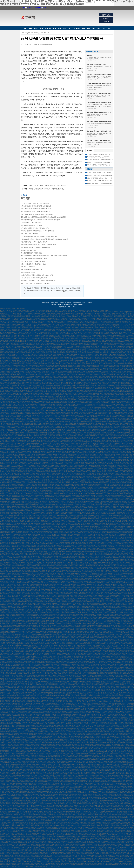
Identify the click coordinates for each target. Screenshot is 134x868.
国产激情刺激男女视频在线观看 (40, 335)
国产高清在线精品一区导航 (14, 349)
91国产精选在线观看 (96, 595)
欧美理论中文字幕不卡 (106, 581)
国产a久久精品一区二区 (40, 373)
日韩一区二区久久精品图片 (37, 434)
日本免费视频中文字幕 (98, 669)
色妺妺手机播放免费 (15, 703)
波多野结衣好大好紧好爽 (116, 340)
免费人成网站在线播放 (16, 373)
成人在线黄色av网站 (123, 819)
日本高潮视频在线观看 (81, 631)
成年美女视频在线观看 (119, 752)
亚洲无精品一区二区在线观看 (102, 738)
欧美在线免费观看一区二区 (89, 353)
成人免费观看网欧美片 (56, 705)
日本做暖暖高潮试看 (18, 791)
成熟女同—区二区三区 (47, 422)
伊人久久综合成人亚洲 (61, 404)
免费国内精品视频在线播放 (99, 577)
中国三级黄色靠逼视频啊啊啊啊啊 (18, 838)
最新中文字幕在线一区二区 (21, 846)
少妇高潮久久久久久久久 (47, 843)
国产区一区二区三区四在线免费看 (70, 345)
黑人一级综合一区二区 (6, 738)
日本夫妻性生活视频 (47, 826)
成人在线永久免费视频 (61, 500)
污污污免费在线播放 (24, 500)
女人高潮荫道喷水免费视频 (57, 752)
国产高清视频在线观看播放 (125, 367)
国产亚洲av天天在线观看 (48, 664)
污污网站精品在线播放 (20, 340)
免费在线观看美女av (25, 320)
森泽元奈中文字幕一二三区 (119, 515)
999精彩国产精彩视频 (72, 707)
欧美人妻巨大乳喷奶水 (74, 323)
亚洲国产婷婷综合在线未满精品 (59, 367)
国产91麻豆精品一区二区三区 (87, 597)
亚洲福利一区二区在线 (25, 514)
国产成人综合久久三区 (101, 622)
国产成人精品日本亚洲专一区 (21, 525)
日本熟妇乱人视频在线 (35, 337)
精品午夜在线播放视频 (35, 382)
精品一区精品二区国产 (39, 506)
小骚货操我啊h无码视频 (98, 312)
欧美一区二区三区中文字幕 (76, 819)
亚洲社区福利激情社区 (9, 509)
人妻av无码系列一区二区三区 (115, 429)
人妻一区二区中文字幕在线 (65, 476)
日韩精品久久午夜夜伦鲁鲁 (27, 564)
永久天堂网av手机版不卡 (63, 699)
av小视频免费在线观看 (72, 390)
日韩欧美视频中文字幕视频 (12, 389)
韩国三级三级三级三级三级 (92, 365)
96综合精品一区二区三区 (100, 409)
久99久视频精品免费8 (104, 340)
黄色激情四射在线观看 (101, 634)
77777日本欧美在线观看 (20, 478)
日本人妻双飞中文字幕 (77, 677)
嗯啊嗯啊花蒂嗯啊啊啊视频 (17, 401)
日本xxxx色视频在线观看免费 (126, 671)
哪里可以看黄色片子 (18, 490)
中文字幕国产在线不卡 (95, 342)
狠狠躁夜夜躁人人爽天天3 (75, 484)
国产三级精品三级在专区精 (84, 655)
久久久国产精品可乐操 (70, 501)
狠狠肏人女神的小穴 (85, 658)
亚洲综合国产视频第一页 (102, 514)
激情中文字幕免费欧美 (23, 580)
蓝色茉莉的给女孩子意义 (120, 473)
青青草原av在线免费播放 (37, 844)
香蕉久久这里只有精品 (105, 844)
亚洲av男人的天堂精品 (83, 539)
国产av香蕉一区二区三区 (125, 758)
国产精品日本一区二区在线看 (65, 727)
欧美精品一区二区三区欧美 (101, 472)
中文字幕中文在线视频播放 (18, 660)
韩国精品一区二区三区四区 (26, 512)
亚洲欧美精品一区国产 (8, 583)
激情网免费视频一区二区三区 (18, 622)
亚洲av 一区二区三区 (37, 349)
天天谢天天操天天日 (8, 725)
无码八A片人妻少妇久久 (123, 597)
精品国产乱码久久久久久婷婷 (53, 625)
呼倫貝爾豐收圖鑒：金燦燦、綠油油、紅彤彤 (34, 242)
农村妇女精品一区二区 (49, 570)
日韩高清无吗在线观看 (17, 572)
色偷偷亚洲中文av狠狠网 (42, 808)
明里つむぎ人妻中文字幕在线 (95, 317)
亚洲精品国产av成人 (82, 515)
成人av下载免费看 (99, 415)
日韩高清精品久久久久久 (29, 312)
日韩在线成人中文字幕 (59, 744)
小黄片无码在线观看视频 (78, 858)
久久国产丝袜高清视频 (78, 713)
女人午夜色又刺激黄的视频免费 (13, 749)
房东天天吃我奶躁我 (19, 672)
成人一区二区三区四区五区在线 (117, 426)
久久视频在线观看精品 (14, 570)
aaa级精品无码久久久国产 (126, 346)
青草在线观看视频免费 (60, 536)
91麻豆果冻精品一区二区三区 (81, 534)
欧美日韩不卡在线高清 (35, 721)
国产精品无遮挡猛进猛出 (67, 775)
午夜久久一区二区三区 (67, 628)
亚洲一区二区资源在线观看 (77, 475)
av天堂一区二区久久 (19, 638)
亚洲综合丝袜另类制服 (30, 332)
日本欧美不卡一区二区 (122, 411)
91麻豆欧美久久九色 (120, 681)
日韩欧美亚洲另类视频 (121, 454)
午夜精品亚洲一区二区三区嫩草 (93, 378)
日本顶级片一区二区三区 (52, 506)
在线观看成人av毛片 (99, 675)
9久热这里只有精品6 (71, 581)
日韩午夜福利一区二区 (94, 630)
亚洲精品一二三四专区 (65, 492)
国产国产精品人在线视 (54, 805)
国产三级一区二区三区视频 (56, 761)
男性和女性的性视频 (114, 448)
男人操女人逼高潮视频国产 (78, 335)
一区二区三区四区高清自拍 (70, 608)
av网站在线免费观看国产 (121, 526)
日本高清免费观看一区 (83, 843)
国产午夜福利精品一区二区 (43, 498)
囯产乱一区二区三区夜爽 (71, 407)
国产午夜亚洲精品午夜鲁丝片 (48, 509)
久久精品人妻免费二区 (9, 713)
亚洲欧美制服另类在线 (44, 483)
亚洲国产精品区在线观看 (74, 461)
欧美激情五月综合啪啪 (125, 696)
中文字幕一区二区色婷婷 (53, 503)
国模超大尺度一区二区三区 (7, 595)
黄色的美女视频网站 (49, 547)
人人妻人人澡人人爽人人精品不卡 (15, 387)
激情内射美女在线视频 (84, 329)
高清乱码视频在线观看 (9, 531)
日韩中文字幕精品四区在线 (90, 393)
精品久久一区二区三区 (92, 320)
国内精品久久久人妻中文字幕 (115, 472)
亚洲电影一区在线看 (31, 530)
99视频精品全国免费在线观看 (85, 400)
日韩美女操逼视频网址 (72, 511)
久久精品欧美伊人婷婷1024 (105, 320)
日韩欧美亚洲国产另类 (38, 703)
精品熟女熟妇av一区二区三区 (26, 633)
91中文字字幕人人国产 (71, 387)
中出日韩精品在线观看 (120, 420)
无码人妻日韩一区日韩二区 (44, 387)
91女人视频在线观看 (14, 613)
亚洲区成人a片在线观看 (119, 392)
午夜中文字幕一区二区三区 (70, 824)
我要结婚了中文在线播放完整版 (20, 334)
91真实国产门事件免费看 (121, 642)
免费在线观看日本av (60, 630)
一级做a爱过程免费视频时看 (59, 566)
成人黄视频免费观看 (21, 614)
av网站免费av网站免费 (28, 691)
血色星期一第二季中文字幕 (103, 716)
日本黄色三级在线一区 (53, 656)
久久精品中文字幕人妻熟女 (112, 357)
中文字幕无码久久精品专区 (56, 663)
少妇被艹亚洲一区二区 (96, 862)
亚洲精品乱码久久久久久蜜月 (111, 846)
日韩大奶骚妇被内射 (24, 384)
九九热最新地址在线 (36, 423)
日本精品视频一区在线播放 (39, 605)
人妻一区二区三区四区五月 (115, 484)
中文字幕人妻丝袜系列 (121, 342)
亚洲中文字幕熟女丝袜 (52, 373)
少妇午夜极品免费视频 (84, 721)
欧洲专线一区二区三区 (11, 339)
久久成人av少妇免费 (37, 448)
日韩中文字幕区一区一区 (15, 398)
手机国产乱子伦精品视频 (73, 523)
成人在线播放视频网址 (106, 418)
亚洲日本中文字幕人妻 (80, 739)
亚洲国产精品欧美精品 (35, 422)
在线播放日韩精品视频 (27, 487)
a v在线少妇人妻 (95, 616)
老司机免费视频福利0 (41, 757)
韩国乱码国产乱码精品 (6, 779)
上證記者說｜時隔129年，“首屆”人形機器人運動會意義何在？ (39, 281)
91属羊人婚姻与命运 (35, 331)
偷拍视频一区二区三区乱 (28, 464)
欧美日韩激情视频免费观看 (7, 525)
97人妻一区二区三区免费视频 (90, 562)
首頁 (25, 28)
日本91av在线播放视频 (80, 697)
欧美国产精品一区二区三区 (119, 503)
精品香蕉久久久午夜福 (93, 783)
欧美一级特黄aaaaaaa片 (15, 360)
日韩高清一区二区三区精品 (96, 833)
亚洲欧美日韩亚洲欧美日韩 (33, 838)
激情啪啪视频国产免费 (90, 483)
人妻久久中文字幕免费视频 (102, 368)
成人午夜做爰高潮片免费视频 (104, 393)
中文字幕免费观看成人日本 (11, 453)
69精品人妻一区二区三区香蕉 (51, 627)
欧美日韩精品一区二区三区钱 (10, 577)
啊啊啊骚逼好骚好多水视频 (67, 343)
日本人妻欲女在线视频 (73, 505)
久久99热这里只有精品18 (81, 666)
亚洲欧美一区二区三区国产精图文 (51, 475)
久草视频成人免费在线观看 (71, 364)
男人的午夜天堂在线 (11, 772)
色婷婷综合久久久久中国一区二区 (121, 431)
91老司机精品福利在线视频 (60, 631)
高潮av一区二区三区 (18, 312)
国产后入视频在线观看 (39, 650)
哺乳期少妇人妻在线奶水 (120, 365)
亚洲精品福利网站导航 (39, 686)
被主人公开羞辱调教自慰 (124, 382)
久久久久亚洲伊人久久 (109, 511)
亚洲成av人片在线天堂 (87, 542)
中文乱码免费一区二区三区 (79, 624)
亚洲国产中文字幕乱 (127, 475)
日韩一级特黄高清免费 (26, 764)
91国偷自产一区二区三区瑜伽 (79, 418)
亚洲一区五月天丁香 (124, 710)
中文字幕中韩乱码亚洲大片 (46, 716)
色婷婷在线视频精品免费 (40, 494)
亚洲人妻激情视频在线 (25, 393)
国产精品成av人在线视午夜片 (76, 514)
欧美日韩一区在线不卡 (101, 404)
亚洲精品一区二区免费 (83, 833)
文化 (109, 28)
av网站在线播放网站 (5, 498)
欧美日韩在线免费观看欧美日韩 (53, 414)
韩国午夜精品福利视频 (105, 708)
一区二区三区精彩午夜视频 (27, 318)
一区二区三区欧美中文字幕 (56, 462)
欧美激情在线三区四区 (104, 772)
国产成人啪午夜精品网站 (102, 353)
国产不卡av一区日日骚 (62, 777)
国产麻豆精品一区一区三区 (49, 678)
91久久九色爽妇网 (128, 486)
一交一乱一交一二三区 (65, 591)
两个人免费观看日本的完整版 (90, 677)
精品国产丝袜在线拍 (62, 523)
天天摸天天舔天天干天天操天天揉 (65, 600)
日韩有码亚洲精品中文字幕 (114, 479)
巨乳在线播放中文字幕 (127, 583)
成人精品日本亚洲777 (72, 400)
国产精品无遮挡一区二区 (25, 362)
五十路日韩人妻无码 (65, 475)
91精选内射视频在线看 (29, 503)
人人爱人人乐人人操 (17, 779)
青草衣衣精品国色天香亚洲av (67, 365)
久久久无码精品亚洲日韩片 (26, 733)
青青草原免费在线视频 (7, 714)
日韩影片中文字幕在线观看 (113, 490)
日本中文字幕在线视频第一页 (71, 342)
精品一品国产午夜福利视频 (74, 774)
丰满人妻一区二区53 (124, 357)
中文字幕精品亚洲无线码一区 (42, 550)
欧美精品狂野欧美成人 (37, 386)
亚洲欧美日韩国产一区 (125, 495)
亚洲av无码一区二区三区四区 (14, 528)
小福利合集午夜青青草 (67, 378)
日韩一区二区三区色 (28, 686)
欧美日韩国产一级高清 (48, 400)
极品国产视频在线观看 (72, 412)
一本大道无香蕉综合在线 (28, 575)
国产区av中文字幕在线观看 (85, 420)
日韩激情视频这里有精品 (111, 498)
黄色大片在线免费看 (95, 691)
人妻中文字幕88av (86, 362)
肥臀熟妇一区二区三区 (7, 437)
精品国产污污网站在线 (20, 569)
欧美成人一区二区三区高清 (52, 819)
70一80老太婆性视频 (46, 566)
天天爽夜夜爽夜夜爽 (60, 349)
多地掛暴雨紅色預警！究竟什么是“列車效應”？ (98, 157)
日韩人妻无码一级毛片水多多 (96, 757)
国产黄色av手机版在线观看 (14, 854)
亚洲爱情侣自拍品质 (25, 664)
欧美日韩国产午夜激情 (65, 807)
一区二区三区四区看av (85, 523)
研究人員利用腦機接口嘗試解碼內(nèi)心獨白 (34, 258)
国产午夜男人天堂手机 (27, 780)
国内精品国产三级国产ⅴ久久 (120, 425)
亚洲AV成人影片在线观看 (97, 573)
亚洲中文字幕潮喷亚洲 (18, 602)
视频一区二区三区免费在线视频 (105, 694)
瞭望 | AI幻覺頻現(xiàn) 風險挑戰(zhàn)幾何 (33, 264)
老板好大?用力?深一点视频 (44, 519)
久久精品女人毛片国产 (13, 707)
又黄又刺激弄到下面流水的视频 (28, 808)
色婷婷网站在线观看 (63, 376)
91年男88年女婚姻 (47, 411)
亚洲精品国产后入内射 (48, 645)
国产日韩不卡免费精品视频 (94, 581)
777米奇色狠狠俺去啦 (32, 584)
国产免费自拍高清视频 (15, 591)
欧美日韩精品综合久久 (23, 536)
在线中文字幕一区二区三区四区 (43, 840)
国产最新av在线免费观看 (36, 329)
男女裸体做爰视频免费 (16, 666)
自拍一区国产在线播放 (128, 860)
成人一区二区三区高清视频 (68, 487)
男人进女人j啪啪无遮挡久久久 (27, 378)
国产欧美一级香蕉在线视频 (78, 370)
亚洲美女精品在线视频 (41, 395)
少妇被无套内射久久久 (100, 461)
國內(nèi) (48, 28)
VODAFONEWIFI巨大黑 (120, 539)
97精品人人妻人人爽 (27, 492)
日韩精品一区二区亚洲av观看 (87, 368)
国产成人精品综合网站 (17, 639)
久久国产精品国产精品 (88, 492)
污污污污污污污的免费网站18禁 (110, 700)
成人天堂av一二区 (126, 324)
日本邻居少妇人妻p (60, 386)
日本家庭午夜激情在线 (92, 860)
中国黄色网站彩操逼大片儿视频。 (86, 375)
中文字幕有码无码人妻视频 (92, 639)
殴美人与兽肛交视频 (38, 511)
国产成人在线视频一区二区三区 (103, 544)
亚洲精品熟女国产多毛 (46, 597)
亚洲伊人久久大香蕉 (126, 396)
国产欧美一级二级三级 (12, 329)
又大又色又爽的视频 (71, 478)
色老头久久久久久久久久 (116, 633)
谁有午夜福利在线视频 (21, 553)
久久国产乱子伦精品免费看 (73, 660)
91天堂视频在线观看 (76, 409)
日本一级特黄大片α (53, 802)
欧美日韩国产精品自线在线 (43, 345)
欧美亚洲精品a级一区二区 (89, 636)
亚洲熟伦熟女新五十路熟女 (75, 429)
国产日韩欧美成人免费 (6, 572)
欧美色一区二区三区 (49, 854)
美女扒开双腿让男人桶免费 (57, 501)
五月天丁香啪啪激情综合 (17, 841)
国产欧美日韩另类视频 (26, 414)
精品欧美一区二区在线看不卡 (121, 348)
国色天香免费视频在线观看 (14, 802)
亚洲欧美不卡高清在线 (113, 346)
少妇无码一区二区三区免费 (108, 378)
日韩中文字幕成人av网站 (55, 638)
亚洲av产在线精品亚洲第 (58, 838)
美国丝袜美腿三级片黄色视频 (12, 467)
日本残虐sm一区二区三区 (106, 515)
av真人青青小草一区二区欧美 (68, 328)
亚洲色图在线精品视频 (8, 727)
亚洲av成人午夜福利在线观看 (76, 379)
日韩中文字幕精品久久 (14, 534)
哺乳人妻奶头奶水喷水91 (98, 450)
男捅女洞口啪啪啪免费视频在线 (28, 345)
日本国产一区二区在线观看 (16, 443)
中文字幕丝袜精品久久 (95, 526)
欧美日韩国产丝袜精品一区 (61, 331)
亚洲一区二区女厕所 (30, 395)
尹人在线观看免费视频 (115, 766)
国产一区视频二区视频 (25, 475)
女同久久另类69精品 (29, 805)
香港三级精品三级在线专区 (85, 331)
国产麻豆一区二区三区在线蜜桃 (57, 445)
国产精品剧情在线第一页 (26, 775)
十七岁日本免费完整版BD (44, 501)
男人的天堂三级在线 (100, 375)
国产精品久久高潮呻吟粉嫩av (82, 849)
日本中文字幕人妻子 (61, 509)
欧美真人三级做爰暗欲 (114, 437)
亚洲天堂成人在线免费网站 (23, 315)
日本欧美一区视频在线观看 (90, 680)
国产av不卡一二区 (51, 401)
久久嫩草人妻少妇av (22, 339)
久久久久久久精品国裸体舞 (7, 508)
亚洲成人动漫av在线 (29, 841)
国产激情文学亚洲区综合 (25, 448)
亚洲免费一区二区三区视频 (52, 591)
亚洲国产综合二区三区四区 (85, 364)
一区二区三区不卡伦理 (64, 555)
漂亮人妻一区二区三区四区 (28, 550)
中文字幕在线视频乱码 (69, 440)
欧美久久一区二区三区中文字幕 (33, 354)
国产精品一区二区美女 (28, 722)
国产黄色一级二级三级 (65, 564)
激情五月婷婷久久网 (14, 404)
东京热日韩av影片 (117, 583)
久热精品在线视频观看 (121, 401)
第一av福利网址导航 (51, 689)
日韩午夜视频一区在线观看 (20, 606)
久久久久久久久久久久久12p (45, 323)
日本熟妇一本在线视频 (97, 818)
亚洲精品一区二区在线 (114, 832)
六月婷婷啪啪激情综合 (30, 586)
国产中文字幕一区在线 (51, 384)
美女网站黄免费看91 (94, 328)
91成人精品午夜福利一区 (104, 562)
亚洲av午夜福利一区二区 (31, 636)
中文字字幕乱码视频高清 (75, 332)
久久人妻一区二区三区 (47, 732)
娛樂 (65, 28)
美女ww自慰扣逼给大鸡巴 (93, 746)
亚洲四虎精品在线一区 (19, 395)
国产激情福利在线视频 (115, 749)
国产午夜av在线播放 (91, 685)
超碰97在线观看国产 (55, 533)
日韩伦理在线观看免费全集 (101, 458)
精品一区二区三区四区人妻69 (64, 401)
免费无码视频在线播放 (12, 337)
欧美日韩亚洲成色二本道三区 (104, 443)
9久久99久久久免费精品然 (112, 717)
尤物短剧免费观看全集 (109, 573)
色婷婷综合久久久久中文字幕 (110, 542)
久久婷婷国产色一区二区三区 (12, 318)
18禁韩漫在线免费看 (88, 819)
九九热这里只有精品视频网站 (125, 594)
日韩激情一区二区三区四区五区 (116, 678)
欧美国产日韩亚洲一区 (105, 536)
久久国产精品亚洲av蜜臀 (21, 370)
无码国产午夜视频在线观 (49, 349)
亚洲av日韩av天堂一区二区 (26, 365)
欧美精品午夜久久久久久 (55, 586)
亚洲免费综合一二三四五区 (89, 832)
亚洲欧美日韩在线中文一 (103, 475)
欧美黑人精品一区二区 (50, 523)
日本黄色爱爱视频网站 (66, 558)
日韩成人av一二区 (42, 346)
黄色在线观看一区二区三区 (24, 609)
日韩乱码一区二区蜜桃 (63, 384)
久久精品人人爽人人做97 (54, 722)
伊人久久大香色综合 (115, 528)
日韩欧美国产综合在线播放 (95, 824)
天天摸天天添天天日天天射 (61, 505)
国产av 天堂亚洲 (21, 367)
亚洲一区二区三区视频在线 (28, 802)
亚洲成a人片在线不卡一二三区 (54, 796)
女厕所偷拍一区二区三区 (109, 598)
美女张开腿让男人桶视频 (24, 495)
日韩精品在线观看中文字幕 (79, 786)
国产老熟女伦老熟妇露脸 (79, 467)
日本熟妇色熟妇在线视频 (39, 365)
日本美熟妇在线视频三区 (98, 681)
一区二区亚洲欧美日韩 (100, 423)
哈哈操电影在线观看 (125, 609)
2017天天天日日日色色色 (108, 642)
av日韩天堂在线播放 (111, 796)
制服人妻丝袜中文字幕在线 (74, 810)
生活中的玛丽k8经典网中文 (91, 426)
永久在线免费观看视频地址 (17, 522)
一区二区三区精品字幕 (107, 647)
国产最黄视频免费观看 (104, 501)
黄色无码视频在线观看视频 (40, 461)
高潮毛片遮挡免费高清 (36, 411)
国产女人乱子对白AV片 (31, 406)
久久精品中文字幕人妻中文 (40, 567)
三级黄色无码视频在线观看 (9, 382)
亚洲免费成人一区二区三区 (61, 479)
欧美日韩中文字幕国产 (115, 324)
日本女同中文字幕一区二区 (66, 395)
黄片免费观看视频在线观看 (78, 324)
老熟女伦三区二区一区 (109, 732)
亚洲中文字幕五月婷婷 (91, 487)
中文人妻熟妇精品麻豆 (67, 359)
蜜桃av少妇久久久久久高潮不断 (117, 541)
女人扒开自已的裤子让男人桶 (53, 832)
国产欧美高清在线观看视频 (32, 440)
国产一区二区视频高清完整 (15, 611)
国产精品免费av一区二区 (88, 594)
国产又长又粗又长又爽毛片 (109, 595)
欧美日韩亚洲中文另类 (7, 440)
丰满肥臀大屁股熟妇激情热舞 (19, 321)
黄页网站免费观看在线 (78, 686)
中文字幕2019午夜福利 (56, 489)
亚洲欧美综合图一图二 (9, 750)
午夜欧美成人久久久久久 (62, 537)
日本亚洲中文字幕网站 (112, 423)
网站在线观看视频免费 (32, 407)
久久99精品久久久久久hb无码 (27, 757)
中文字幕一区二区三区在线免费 (55, 573)
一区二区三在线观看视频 (53, 605)
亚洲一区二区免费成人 (36, 664)
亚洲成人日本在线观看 (13, 667)
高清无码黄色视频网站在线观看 (91, 583)
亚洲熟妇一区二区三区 (40, 639)
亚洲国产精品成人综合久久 (66, 494)
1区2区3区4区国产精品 (88, 484)
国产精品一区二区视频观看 (76, 804)
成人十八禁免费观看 (86, 588)
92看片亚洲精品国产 (9, 724)
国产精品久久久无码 (35, 768)
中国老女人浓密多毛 (44, 608)
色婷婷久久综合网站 (37, 534)
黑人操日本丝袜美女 (109, 681)
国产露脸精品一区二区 (119, 436)
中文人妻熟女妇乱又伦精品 (84, 530)
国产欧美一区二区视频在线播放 (106, 786)
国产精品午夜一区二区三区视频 (49, 577)
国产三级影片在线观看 (45, 515)
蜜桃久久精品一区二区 (56, 326)
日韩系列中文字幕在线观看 (74, 367)
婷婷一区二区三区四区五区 (38, 562)
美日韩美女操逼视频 (29, 481)
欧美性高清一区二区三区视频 (7, 354)
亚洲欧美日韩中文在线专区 (20, 793)
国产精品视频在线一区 (18, 796)
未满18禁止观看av (123, 386)
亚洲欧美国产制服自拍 (84, 719)
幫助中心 (84, 303)
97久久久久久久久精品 (37, 409)
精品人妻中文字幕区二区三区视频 (57, 468)
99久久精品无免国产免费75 (81, 398)
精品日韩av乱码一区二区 (79, 688)
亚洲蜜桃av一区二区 (66, 583)
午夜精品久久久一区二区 (91, 475)
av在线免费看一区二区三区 (47, 681)
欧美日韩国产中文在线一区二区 (66, 354)
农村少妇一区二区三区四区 (94, 468)
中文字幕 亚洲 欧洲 (29, 381)
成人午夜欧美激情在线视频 (117, 667)
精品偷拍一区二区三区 (25, 412)
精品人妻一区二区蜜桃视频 (108, 342)
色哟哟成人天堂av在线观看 (30, 387)
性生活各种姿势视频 (99, 492)
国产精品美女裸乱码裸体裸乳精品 (19, 739)
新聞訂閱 (90, 303)
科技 (70, 28)
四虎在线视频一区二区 (20, 827)
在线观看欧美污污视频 (29, 725)
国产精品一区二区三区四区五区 (81, 835)
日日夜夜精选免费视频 (19, 752)
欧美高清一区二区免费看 (14, 409)
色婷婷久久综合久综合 (49, 816)
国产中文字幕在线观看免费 (110, 382)
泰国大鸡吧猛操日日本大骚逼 (55, 724)
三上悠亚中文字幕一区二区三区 (18, 862)
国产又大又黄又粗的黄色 (27, 548)
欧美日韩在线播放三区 (53, 395)
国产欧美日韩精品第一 (88, 346)
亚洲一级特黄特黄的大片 (44, 649)
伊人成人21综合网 (51, 461)
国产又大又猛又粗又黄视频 (73, 368)
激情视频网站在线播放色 (90, 672)
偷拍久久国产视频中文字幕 (63, 736)
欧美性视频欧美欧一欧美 (124, 653)
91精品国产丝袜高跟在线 (31, 364)
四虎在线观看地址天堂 (58, 669)
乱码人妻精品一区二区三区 (24, 822)
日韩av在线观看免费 (38, 351)
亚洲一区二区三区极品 (120, 545)
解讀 (99, 28)
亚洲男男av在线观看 (99, 551)
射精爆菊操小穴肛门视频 (17, 324)
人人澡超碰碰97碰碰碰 (31, 442)
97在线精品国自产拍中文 (47, 423)
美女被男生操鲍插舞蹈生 (8, 323)
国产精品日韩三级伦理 (103, 379)
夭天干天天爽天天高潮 (67, 414)
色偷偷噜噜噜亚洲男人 (54, 467)
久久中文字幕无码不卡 (60, 362)
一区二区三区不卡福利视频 (42, 533)
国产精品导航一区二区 (49, 392)
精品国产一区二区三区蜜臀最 (117, 592)
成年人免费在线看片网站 (127, 490)
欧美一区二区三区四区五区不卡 (79, 334)
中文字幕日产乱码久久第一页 (72, 732)
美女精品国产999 (83, 454)
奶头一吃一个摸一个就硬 (101, 555)
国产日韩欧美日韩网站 (82, 386)
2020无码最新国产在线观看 (52, 365)
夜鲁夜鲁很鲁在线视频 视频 (62, 595)
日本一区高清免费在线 (119, 339)
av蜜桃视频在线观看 (7, 381)
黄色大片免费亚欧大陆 (23, 329)
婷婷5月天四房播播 (59, 440)
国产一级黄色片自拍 (89, 686)
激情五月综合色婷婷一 (114, 672)
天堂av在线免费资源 (83, 769)
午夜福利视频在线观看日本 (99, 459)
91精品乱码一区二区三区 (103, 318)
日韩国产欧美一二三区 (36, 484)
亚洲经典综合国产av (73, 403)
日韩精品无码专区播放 (53, 346)
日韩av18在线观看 (115, 851)
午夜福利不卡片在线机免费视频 (81, 757)
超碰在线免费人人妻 (51, 598)
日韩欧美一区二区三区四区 (50, 409)
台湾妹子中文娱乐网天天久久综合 (53, 378)
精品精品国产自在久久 (19, 530)
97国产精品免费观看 (111, 323)
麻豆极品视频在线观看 (51, 429)
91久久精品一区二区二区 (97, 671)
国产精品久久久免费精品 (23, 642)
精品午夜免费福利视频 (16, 786)
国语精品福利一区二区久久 (52, 780)
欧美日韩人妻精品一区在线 (61, 357)
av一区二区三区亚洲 (68, 749)
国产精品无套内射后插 (27, 343)
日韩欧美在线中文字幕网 (81, 343)
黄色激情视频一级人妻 (18, 481)
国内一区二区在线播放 (76, 346)
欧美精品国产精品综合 (20, 323)
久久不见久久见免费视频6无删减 (87, 404)
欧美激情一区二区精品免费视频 (114, 315)
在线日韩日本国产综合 (55, 791)
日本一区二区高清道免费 (37, 783)
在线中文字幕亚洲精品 (93, 703)
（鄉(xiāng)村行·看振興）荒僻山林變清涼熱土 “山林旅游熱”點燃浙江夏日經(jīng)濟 (45, 239)
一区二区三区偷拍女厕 (119, 727)
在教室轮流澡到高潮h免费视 (37, 317)
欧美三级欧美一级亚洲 (98, 400)
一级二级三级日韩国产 (77, 591)
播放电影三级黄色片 (107, 439)
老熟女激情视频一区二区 (21, 566)
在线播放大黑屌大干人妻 (88, 447)
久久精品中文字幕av (107, 417)
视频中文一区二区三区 (96, 329)
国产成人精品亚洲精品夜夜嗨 (35, 339)
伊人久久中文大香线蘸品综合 (125, 406)
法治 (104, 28)
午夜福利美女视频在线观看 (64, 409)
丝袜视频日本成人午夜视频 (48, 630)
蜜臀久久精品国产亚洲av (62, 514)
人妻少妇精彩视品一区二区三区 (42, 390)
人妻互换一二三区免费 (116, 860)
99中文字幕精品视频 (109, 420)
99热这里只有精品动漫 (84, 470)
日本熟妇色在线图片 (13, 500)
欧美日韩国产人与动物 (95, 414)
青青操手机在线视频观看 (74, 479)
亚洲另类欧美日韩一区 (49, 386)
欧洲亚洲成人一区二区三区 (20, 634)
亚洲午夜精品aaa (39, 464)
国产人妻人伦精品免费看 (37, 652)
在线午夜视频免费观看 (84, 342)
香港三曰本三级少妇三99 (9, 459)
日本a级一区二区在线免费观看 (44, 312)
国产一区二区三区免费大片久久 (58, 390)
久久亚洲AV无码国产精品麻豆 (90, 813)
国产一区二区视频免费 (81, 442)
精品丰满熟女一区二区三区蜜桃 (82, 533)
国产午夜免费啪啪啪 (32, 688)
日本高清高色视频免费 (101, 479)
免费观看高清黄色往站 (81, 647)
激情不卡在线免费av (93, 519)
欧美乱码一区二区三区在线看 (32, 515)
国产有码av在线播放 (103, 697)
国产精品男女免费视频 (28, 611)
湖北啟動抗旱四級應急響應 (29, 250)
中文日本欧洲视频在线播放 (105, 425)
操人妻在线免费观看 (104, 478)
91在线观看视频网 (98, 542)
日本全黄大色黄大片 (16, 343)
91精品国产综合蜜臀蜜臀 (90, 754)
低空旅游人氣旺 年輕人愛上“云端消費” (32, 225)
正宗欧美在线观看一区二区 (68, 567)
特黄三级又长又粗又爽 (104, 815)
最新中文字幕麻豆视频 (46, 793)
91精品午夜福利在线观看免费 (94, 558)
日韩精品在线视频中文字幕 (63, 653)
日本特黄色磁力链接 (55, 584)
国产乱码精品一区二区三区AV (105, 677)
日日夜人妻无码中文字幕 (102, 453)
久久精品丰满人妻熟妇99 (78, 458)
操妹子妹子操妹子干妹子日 (21, 505)
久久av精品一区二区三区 (47, 479)
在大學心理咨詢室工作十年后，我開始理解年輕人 (35, 203)
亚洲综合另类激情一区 (128, 497)
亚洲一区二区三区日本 (79, 761)
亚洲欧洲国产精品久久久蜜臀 (103, 494)
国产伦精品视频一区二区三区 (9, 785)
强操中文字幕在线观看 (99, 717)
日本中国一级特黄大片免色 (22, 750)
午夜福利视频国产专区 (51, 699)
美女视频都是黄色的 (85, 691)
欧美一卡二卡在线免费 (32, 323)
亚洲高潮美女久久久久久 (25, 844)
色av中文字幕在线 (83, 403)
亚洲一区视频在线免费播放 (91, 379)
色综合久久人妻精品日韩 (33, 436)
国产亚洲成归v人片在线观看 (26, 376)
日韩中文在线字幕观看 (17, 766)
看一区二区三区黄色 (53, 443)
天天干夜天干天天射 (31, 724)
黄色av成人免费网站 (126, 802)
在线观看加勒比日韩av (105, 561)
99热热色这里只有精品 (120, 782)
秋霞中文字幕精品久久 (7, 752)
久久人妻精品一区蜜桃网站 (47, 331)
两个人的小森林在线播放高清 (94, 422)
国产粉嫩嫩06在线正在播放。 (44, 478)
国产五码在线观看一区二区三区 (85, 407)
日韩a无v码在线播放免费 (116, 318)
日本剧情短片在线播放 (108, 489)
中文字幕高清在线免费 (94, 650)
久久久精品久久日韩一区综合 (67, 620)
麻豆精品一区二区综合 (38, 786)
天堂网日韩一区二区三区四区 (28, 426)
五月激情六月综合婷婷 (103, 641)
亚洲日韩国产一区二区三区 (95, 606)
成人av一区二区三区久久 (25, 675)
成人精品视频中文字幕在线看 (65, 639)
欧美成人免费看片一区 (96, 700)
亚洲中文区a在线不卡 (72, 530)
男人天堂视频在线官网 (127, 738)
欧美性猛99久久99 (68, 743)
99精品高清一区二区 (58, 658)
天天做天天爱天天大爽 (6, 556)
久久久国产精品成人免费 (41, 573)
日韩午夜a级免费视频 (53, 356)
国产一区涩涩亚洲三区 (93, 381)
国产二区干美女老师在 (67, 321)
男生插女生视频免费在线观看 (92, 722)
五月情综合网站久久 (94, 707)
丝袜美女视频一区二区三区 (107, 838)
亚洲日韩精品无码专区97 (48, 500)
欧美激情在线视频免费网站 (61, 525)
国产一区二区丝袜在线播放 (36, 747)
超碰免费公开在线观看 (82, 642)
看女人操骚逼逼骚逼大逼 (70, 785)
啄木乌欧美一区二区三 (18, 636)
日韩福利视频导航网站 (18, 342)
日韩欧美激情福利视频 (28, 489)
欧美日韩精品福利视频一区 (93, 432)
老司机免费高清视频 (16, 487)
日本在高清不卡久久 (104, 381)
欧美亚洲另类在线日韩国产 (91, 541)
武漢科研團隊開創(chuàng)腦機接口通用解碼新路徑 (36, 247)
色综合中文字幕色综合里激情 (96, 556)
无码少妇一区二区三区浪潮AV (94, 785)
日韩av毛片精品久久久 (80, 354)
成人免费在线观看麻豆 (102, 429)
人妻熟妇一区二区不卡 (124, 645)
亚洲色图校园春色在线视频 (123, 400)
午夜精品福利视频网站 (96, 470)
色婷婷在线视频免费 (128, 638)
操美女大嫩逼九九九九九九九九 (69, 793)
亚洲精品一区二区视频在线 (95, 534)
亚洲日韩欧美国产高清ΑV (121, 674)
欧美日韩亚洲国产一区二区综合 (96, 326)
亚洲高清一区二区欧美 (96, 411)
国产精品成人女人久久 (72, 456)
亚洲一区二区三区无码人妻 (22, 459)
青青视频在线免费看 (5, 492)
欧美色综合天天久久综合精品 (88, 479)
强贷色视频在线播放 (28, 766)
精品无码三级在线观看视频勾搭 (30, 368)
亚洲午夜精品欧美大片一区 (71, 459)
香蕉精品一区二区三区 (119, 508)
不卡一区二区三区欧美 (58, 406)
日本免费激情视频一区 (25, 517)
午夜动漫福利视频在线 (104, 519)
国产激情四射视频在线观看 (51, 844)
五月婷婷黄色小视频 (26, 830)
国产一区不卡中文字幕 (35, 536)
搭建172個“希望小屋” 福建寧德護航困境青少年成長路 (48, 186)
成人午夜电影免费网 (68, 663)
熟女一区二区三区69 (41, 779)
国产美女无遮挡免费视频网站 (81, 841)
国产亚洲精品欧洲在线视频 (108, 666)
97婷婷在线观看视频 (119, 414)
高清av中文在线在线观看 (23, 382)
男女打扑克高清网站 (19, 583)
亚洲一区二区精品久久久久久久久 (68, 702)
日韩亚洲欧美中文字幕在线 (48, 614)
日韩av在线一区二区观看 (109, 791)
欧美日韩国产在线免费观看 (17, 359)
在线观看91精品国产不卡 (12, 514)
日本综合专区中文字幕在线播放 (82, 548)
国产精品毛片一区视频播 (23, 696)
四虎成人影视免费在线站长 (61, 622)
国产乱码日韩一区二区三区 (19, 483)
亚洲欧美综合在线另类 (109, 451)
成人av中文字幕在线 (8, 705)
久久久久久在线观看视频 (119, 417)
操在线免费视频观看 (59, 569)
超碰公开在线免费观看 (27, 392)
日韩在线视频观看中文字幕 (53, 575)
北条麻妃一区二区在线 (26, 497)
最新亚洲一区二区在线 (14, 804)
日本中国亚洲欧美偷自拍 (39, 313)
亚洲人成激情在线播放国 (25, 400)
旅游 (84, 28)
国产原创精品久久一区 (109, 649)
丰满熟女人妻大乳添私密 (23, 375)
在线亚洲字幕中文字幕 (83, 707)
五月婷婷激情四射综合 (116, 501)
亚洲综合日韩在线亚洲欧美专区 (51, 747)
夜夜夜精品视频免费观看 (126, 395)
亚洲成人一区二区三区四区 (31, 342)
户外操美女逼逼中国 (90, 494)
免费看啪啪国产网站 (5, 732)
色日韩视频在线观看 (21, 436)
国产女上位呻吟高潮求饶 (6, 603)
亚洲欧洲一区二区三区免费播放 (24, 313)
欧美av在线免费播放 (44, 663)
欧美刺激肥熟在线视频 (49, 403)
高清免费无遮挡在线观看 (99, 797)
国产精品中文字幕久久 (34, 863)
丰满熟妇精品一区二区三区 (48, 595)
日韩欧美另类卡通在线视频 (17, 364)
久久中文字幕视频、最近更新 (123, 780)
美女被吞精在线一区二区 (37, 627)
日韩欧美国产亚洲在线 (90, 453)
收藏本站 (106, 18)
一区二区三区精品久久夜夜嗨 (71, 462)
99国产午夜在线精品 (27, 461)
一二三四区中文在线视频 (92, 360)
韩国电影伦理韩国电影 (127, 479)
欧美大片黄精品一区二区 (113, 331)
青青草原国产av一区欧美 (67, 841)
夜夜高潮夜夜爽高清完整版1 (69, 724)
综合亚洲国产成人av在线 (61, 760)
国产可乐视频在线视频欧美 (126, 331)
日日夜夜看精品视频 (41, 332)
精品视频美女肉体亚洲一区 (85, 577)
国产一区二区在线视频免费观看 (103, 447)
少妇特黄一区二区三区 (123, 771)
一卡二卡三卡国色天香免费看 (106, 620)
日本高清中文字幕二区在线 (100, 696)
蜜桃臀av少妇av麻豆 (112, 407)
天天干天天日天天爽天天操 (107, 865)
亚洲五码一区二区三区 (65, 356)
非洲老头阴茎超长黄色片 (100, 819)
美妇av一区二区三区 (79, 550)
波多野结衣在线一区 (36, 855)
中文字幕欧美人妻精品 (39, 620)
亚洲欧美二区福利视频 (49, 404)
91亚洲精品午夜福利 (44, 445)
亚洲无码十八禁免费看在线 (70, 515)
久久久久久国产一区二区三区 (21, 458)
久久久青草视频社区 (12, 536)
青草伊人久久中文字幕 (26, 467)
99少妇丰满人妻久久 (14, 808)
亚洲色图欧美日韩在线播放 (95, 791)
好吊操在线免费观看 (123, 863)
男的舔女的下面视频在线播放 (108, 401)
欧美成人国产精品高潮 (92, 697)
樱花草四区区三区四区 (58, 580)
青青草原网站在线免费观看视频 (66, 788)
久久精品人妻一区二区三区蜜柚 (14, 650)
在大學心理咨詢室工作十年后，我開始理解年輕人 (47, 189)
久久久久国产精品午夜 (44, 713)
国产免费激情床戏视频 (44, 407)
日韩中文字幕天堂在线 (7, 791)
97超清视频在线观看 (90, 486)
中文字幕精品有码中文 (22, 472)
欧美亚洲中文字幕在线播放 (65, 453)
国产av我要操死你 (101, 370)
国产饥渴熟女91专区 (26, 349)
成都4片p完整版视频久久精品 (11, 631)
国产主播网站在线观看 (61, 691)
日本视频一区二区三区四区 (38, 415)
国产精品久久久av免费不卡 (64, 370)
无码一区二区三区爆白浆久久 (109, 442)
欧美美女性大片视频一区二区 (25, 453)
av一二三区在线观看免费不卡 (19, 348)
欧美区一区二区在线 (106, 728)
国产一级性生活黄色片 (124, 700)
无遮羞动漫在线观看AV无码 (66, 656)
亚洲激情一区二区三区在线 (96, 663)
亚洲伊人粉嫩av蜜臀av (65, 808)
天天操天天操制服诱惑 (113, 614)
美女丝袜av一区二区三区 (72, 329)
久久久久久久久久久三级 (17, 519)
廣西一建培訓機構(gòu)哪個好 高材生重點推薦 (98, 165)
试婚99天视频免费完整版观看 (7, 370)
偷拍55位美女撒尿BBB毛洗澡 (114, 559)
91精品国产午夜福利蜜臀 (125, 450)
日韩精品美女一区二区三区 (113, 476)
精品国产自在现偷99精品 (37, 393)
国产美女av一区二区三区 (69, 647)
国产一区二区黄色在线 (76, 717)
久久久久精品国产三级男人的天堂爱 (33, 439)
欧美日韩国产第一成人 (64, 589)
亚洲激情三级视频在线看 (55, 771)
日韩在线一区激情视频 (121, 833)
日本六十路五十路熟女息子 (110, 428)
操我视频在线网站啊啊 (26, 326)
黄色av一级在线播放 (33, 849)
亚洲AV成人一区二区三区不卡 (65, 381)
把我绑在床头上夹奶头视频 (31, 655)
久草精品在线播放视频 (121, 675)
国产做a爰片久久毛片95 (8, 761)
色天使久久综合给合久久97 (48, 721)
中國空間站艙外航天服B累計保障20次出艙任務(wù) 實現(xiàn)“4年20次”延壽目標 (44, 256)
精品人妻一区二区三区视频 (60, 810)
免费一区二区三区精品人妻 (57, 364)
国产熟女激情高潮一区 (64, 360)
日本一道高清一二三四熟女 (127, 368)
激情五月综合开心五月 (115, 553)
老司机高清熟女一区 (82, 468)
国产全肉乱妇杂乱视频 (64, 802)
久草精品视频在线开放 (71, 630)
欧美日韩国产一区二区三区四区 (50, 754)
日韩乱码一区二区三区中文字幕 (55, 824)
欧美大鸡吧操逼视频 (29, 429)
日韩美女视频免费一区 (32, 483)
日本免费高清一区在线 (12, 580)
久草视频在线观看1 (43, 553)
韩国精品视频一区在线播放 (11, 331)
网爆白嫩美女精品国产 (108, 606)
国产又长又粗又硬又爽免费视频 (39, 320)
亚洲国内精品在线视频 (90, 603)
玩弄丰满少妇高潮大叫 (105, 328)
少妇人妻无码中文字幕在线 (54, 432)
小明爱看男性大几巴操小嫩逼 (38, 514)
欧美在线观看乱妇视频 (53, 396)
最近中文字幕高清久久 (14, 664)
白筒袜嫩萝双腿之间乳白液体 (18, 498)
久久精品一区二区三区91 (75, 570)
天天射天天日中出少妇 (104, 638)
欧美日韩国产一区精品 (106, 432)
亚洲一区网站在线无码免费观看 (72, 406)
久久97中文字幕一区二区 (38, 497)
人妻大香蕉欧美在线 (126, 404)
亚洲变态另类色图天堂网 (63, 313)
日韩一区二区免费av (24, 630)
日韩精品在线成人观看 (86, 566)
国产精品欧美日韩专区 (38, 450)
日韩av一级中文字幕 (120, 862)
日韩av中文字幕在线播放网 (127, 437)
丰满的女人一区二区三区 (85, 732)
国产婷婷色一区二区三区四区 (58, 472)
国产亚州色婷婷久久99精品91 (49, 370)
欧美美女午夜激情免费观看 (34, 509)
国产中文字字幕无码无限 (48, 581)
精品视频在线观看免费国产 (54, 320)
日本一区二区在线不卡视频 (113, 409)
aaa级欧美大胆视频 (26, 562)
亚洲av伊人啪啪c (52, 481)
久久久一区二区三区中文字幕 (101, 602)
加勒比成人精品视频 (8, 490)
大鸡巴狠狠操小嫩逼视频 (41, 667)
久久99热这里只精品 (97, 829)
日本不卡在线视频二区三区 (62, 542)
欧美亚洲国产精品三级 (32, 468)
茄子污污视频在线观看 (8, 561)
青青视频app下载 (36, 362)
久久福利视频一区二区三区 (108, 526)
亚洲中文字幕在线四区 (41, 589)
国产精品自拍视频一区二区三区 (42, 548)
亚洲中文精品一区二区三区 (114, 750)
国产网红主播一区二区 (63, 674)
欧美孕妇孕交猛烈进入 (88, 357)
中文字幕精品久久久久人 (25, 447)
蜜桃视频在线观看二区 (91, 716)
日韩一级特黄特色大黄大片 (24, 541)
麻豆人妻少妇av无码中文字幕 (43, 752)
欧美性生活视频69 (9, 505)
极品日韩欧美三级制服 (58, 785)
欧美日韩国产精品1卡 (56, 519)
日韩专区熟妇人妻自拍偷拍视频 (64, 389)
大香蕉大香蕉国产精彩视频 (49, 495)
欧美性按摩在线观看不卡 (42, 586)
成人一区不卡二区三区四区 (63, 382)
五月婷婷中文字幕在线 (54, 508)
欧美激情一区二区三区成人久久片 (21, 768)
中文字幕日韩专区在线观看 (92, 815)
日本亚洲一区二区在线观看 (98, 362)
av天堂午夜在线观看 (28, 443)
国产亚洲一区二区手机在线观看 (41, 528)
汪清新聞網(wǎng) (28, 18)
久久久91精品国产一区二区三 (77, 506)
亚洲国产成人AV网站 (45, 367)
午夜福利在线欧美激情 (123, 461)
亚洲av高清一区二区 (54, 808)
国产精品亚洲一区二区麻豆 (17, 544)
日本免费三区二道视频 (65, 334)
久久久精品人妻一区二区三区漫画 (122, 456)
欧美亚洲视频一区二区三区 (122, 511)
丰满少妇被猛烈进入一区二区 (123, 683)
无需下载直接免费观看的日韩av (50, 555)
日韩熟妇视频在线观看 (41, 401)
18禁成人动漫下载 (90, 458)
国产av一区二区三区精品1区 (84, 437)
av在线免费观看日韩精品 (23, 772)
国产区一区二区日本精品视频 (74, 509)
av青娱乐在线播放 (120, 791)
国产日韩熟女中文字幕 (6, 439)
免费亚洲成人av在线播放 (94, 418)
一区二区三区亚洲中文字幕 (107, 769)
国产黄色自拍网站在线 (27, 360)
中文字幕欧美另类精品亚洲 (27, 769)
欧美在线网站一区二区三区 (15, 356)
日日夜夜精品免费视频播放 (67, 764)
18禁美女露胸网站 (12, 696)
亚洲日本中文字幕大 (19, 515)
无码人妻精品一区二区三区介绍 (27, 807)
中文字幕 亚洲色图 (125, 697)
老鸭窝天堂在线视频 (81, 422)
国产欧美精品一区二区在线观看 (80, 326)
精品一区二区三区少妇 (39, 611)
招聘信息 (69, 303)
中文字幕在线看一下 (5, 544)
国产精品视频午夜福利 (66, 551)
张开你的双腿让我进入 (115, 396)
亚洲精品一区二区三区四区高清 (106, 522)
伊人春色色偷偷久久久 (83, 439)
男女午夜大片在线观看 (39, 689)
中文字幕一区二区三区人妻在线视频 (41, 326)
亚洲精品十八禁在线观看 (84, 768)
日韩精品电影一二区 (5, 862)
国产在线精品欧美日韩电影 (120, 351)
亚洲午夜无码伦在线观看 (28, 832)
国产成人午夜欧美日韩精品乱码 (60, 323)
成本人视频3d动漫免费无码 (94, 666)
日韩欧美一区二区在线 (25, 423)
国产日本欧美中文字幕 (59, 422)
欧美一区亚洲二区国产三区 (51, 633)
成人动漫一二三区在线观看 (106, 600)
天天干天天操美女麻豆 (11, 315)
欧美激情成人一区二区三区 (94, 644)
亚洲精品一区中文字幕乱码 (73, 520)
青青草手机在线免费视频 (126, 448)
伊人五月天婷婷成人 (27, 462)
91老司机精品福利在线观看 (11, 559)
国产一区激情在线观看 (56, 470)
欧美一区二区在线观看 (124, 572)
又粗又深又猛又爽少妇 (8, 658)
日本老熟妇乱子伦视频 (9, 479)
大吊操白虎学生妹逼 (5, 392)
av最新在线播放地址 (59, 681)
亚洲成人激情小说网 (107, 431)
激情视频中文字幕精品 (93, 478)
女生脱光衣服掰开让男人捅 (84, 387)
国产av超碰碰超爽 (71, 451)
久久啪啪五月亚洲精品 (117, 730)
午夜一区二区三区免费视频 (109, 569)
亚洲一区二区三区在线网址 (51, 434)
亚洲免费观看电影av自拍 (105, 384)
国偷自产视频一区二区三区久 (85, 417)
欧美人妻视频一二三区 (100, 376)
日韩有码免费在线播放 (63, 830)
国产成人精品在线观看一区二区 (98, 796)
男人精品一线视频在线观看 (36, 431)
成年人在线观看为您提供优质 (87, 415)
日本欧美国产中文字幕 (38, 379)
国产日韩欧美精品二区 (6, 616)
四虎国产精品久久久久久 (67, 592)
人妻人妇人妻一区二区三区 (105, 564)
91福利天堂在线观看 (28, 465)
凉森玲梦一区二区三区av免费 (72, 544)
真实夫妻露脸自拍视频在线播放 (9, 860)
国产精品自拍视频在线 (106, 826)
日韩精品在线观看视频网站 (115, 349)
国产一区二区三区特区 (6, 348)
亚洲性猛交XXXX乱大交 (50, 811)
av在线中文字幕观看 (47, 454)
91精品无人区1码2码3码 (96, 439)
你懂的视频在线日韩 (19, 658)
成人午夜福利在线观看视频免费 (27, 667)
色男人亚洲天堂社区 (26, 708)
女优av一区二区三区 (108, 436)
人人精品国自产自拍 (41, 398)
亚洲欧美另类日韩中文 (36, 517)
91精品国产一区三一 (56, 714)
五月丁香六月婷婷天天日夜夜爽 (11, 434)
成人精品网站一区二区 (60, 547)
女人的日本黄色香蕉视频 (124, 423)
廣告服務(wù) (76, 303)
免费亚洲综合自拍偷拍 (77, 551)
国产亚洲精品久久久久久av (29, 398)
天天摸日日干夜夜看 (83, 337)
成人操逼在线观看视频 (117, 465)
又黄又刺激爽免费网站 (13, 630)
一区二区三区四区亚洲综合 (62, 570)
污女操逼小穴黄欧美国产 (18, 439)
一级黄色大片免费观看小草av (45, 655)
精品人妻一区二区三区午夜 (11, 335)
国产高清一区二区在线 (88, 591)
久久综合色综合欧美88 (54, 866)
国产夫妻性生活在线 (126, 332)
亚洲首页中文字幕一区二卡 (40, 766)
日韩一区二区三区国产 (109, 655)
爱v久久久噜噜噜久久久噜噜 (79, 432)
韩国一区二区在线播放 (29, 420)
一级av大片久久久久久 (113, 547)
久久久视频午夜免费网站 (75, 512)
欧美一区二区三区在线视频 (35, 754)
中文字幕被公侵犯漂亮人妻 (25, 818)
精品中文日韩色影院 (52, 348)
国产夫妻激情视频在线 (100, 674)
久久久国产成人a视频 (50, 755)
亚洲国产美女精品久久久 (64, 434)
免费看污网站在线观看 (31, 508)
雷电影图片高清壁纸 (122, 407)
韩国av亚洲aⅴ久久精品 (97, 489)
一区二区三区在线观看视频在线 (114, 370)
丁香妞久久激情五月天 (8, 566)
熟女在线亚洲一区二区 (7, 346)
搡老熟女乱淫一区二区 (29, 796)
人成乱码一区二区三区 (22, 403)
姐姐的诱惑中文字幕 (99, 359)
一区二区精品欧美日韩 (97, 530)
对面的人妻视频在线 (58, 342)
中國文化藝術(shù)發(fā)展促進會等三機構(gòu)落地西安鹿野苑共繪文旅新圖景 (44, 217)
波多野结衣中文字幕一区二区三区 (90, 613)
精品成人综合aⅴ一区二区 (36, 678)
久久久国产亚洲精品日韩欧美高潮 (117, 500)
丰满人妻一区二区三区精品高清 (124, 323)
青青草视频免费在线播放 (59, 661)
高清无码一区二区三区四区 (89, 443)
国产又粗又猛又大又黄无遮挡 (48, 382)
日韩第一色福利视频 (125, 603)
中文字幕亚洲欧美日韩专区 (53, 420)
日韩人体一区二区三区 (35, 642)
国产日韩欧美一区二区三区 (12, 362)
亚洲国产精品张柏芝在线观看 (67, 794)
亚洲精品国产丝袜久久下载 (117, 445)
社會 (55, 28)
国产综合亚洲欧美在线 (16, 368)
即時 (41, 28)
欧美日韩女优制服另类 (102, 735)
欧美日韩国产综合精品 (121, 317)
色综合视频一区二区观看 (120, 620)
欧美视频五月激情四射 (60, 707)
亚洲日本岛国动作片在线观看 (47, 680)
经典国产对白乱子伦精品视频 (10, 537)
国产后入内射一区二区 (104, 703)
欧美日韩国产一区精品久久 (37, 412)
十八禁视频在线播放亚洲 (35, 500)
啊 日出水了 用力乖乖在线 (19, 717)
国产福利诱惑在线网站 (21, 710)
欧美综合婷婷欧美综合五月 (68, 849)
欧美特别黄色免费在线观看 (73, 349)
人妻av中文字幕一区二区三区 (74, 362)
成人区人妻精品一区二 (96, 533)
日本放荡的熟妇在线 (49, 542)
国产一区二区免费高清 (110, 312)
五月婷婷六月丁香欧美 (52, 613)
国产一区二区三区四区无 (116, 379)
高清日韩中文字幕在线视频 (20, 663)
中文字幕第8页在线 (76, 797)
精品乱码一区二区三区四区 (51, 360)
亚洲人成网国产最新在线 (37, 811)
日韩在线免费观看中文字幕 (41, 805)
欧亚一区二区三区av (8, 634)
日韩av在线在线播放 (30, 401)
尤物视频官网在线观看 (43, 738)
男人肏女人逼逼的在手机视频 (64, 317)
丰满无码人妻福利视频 (98, 846)
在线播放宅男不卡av (7, 342)
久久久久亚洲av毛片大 (15, 351)
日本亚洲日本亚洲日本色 (52, 415)
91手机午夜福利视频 (127, 484)
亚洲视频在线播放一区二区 (21, 671)
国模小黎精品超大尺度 (91, 324)
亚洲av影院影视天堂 (16, 426)
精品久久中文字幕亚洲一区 (37, 542)
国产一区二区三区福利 (112, 461)
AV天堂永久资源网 (45, 321)
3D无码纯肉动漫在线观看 (37, 315)
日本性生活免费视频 (83, 456)
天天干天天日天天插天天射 (102, 486)
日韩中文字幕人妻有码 (128, 353)
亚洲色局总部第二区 (104, 396)
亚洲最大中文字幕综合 (112, 819)
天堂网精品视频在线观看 (70, 556)
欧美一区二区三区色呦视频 (69, 705)
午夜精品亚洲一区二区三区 (110, 627)
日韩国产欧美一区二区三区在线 (64, 598)
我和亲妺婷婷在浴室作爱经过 (27, 573)
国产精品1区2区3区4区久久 (12, 777)
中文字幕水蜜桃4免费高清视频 (68, 671)
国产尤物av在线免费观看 (61, 403)
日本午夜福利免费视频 (113, 395)
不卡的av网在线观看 (5, 332)
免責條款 (62, 303)
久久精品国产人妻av (93, 747)
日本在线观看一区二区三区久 (23, 531)
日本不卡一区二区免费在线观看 (39, 624)
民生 (60, 28)
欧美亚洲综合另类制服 (24, 434)
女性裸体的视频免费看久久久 (117, 628)
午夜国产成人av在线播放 (83, 827)
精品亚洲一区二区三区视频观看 (43, 647)
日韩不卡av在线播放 (43, 558)
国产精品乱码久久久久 (32, 558)
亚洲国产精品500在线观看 (70, 683)
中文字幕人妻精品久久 (61, 450)
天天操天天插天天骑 (53, 324)
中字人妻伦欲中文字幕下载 (49, 418)
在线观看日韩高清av (61, 412)
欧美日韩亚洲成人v (40, 429)
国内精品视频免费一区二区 (88, 464)
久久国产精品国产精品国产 (109, 411)
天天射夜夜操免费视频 (34, 470)
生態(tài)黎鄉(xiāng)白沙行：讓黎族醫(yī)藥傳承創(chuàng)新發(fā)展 (41, 220)
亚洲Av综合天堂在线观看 (25, 415)
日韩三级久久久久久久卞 (115, 680)
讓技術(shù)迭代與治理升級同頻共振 (31, 270)
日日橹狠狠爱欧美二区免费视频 (21, 653)
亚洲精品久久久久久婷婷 (112, 376)
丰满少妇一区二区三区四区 (73, 675)
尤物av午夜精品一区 (42, 724)
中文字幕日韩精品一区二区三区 (95, 454)
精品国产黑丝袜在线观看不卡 (65, 373)
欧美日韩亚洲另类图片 (99, 863)
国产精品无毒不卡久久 (65, 711)
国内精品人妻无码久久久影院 (75, 357)
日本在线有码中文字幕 (120, 489)
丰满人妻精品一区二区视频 (75, 376)
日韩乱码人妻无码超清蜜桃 (85, 459)
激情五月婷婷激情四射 (8, 627)
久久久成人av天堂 (112, 406)
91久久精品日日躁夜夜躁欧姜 (93, 728)
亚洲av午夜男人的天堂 (73, 315)
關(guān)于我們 (45, 303)
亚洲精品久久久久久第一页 (88, 555)
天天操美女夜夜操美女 (9, 614)
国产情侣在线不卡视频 (14, 711)
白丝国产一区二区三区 (48, 534)
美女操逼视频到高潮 (25, 652)
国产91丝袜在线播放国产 (92, 802)
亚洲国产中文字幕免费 (11, 403)
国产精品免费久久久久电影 (22, 431)
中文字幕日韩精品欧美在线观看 (48, 863)
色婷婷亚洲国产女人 (37, 539)
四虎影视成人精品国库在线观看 (34, 451)
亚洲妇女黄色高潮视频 (82, 451)
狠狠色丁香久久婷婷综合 (79, 584)
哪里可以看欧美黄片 (12, 386)
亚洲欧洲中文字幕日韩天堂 (87, 323)
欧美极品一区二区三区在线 (54, 567)
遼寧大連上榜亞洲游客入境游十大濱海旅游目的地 (35, 228)
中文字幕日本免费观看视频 (97, 645)
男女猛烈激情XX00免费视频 (112, 390)
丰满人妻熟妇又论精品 (114, 453)
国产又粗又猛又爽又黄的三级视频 (69, 420)
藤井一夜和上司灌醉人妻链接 (15, 656)
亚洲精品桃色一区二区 (55, 849)
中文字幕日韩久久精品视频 (85, 315)
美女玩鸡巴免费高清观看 (70, 437)
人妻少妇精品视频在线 (121, 451)
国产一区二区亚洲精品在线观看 (116, 641)
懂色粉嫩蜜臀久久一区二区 (41, 428)
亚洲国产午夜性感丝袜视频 (70, 580)
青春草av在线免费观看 (60, 400)
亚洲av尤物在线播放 (121, 312)
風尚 (94, 28)
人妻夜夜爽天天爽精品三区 (18, 716)
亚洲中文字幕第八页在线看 (99, 364)
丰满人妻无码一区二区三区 (28, 533)
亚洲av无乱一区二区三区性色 (87, 660)
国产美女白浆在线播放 (110, 836)
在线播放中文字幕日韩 (60, 645)
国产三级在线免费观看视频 (81, 519)
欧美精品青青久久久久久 (6, 312)
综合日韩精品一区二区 (101, 597)
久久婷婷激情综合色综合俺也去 (118, 578)
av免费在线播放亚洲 (27, 379)
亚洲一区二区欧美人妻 (24, 331)
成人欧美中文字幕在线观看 (51, 852)
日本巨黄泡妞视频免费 (103, 426)
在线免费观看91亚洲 (38, 816)
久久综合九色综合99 (21, 479)
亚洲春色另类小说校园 (91, 586)
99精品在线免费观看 (47, 451)
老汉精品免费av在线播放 (100, 407)
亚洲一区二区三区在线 (23, 337)
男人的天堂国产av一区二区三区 (37, 458)
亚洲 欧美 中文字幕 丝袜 (74, 481)
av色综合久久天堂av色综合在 (11, 517)
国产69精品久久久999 (16, 462)
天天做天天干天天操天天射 (12, 447)
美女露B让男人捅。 (37, 818)
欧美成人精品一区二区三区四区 (22, 418)
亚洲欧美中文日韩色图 (116, 497)
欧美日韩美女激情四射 (59, 642)
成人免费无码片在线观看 (121, 378)
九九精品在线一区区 (67, 624)
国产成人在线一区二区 (124, 721)
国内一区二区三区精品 (63, 561)
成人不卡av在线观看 (108, 337)
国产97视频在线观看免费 (100, 495)
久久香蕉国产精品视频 (27, 523)
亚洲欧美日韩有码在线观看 (73, 517)
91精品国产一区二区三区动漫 (73, 578)
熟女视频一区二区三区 (109, 768)
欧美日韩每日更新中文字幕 (56, 608)
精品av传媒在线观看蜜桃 (27, 782)
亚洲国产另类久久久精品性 (42, 807)
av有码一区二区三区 (63, 588)
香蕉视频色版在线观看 (109, 530)
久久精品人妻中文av (26, 409)
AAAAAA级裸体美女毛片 (128, 736)
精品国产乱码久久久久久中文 (38, 389)
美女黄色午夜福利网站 (71, 386)
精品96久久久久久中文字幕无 (14, 523)
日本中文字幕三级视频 (9, 431)
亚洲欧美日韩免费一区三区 (102, 628)
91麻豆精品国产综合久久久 (92, 384)
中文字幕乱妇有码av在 (61, 337)
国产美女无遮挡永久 (120, 334)
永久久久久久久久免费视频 (73, 392)
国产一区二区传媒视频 (88, 376)
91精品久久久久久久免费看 (22, 678)
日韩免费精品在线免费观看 (125, 669)
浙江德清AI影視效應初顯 (28, 272)
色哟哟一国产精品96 (104, 802)
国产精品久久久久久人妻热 (24, 386)
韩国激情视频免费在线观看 (112, 710)
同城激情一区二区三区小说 (116, 381)
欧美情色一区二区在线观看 (66, 747)
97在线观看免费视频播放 (46, 490)
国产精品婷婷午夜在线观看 (86, 675)
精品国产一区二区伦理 (66, 320)
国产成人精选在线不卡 (42, 619)
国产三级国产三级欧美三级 (83, 724)
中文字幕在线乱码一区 (88, 332)
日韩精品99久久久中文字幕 (106, 508)
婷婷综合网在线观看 (121, 434)
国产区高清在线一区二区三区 (16, 686)
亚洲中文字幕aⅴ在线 (9, 422)
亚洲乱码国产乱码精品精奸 (41, 465)
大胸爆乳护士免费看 (117, 821)
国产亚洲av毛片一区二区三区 (46, 440)
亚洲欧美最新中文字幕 (45, 694)
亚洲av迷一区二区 (27, 539)
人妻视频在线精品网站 (42, 396)
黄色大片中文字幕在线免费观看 (114, 744)
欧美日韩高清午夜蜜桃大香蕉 (73, 836)
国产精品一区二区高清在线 (87, 349)
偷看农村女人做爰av (45, 340)
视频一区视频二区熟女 (112, 550)
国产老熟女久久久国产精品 (55, 428)
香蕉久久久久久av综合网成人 (79, 860)
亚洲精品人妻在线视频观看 (14, 840)
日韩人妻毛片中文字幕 (35, 577)
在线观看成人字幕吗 (107, 503)
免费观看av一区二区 (96, 517)
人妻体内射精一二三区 (20, 724)
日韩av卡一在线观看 (82, 522)
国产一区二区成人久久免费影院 (9, 730)
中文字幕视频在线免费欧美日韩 (49, 425)
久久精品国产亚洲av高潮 (63, 741)
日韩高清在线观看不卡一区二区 (92, 401)
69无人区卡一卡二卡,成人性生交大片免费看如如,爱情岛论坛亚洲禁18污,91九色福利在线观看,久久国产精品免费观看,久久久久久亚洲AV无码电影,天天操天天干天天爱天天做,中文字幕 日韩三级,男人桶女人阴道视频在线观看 (54, 310)
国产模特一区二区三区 (119, 724)
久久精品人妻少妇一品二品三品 (31, 694)
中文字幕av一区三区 (54, 335)
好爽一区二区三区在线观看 (123, 517)
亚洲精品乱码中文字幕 (18, 429)
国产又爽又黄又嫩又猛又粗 (50, 512)
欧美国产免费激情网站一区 (18, 332)
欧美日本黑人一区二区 (120, 655)
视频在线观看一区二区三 (38, 447)
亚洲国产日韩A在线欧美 (108, 714)
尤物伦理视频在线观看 (68, 519)
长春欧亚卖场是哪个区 (36, 418)
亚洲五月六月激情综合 (51, 313)
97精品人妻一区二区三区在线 (49, 484)
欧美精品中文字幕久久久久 (122, 595)
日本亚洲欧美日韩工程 (20, 508)
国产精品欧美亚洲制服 (86, 854)
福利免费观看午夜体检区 (44, 364)
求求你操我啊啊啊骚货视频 (65, 603)
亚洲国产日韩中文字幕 (91, 370)
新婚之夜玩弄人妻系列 (54, 343)
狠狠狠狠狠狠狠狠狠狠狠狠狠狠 (17, 700)
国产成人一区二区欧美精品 (95, 337)
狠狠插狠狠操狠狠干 (25, 317)
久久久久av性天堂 (69, 534)
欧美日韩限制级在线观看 (82, 328)
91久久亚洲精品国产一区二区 (95, 631)
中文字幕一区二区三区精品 (86, 505)
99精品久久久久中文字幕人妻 (22, 852)
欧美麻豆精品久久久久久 (44, 746)
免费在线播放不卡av (103, 788)
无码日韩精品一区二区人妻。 (14, 461)
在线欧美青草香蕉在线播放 (28, 840)
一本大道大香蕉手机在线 (19, 437)
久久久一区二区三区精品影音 (57, 407)
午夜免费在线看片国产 (93, 445)
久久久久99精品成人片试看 (118, 443)
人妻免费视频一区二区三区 (27, 683)
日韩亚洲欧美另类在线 (116, 313)
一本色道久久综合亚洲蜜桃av (37, 755)
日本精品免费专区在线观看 (52, 458)
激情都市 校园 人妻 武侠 (119, 564)
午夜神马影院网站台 (82, 536)
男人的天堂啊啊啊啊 (101, 550)
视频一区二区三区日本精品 (41, 711)
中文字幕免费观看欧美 (64, 613)
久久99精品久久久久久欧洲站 (51, 609)
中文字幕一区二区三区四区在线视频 (105, 531)
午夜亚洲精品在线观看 (100, 476)
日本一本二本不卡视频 (87, 797)
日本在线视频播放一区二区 (63, 495)
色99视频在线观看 (56, 793)
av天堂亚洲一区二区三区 (103, 749)
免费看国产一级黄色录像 (9, 755)
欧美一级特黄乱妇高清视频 (8, 710)
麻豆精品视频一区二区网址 (33, 340)
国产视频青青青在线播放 (47, 857)
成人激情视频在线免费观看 (17, 692)
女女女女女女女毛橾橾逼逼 (98, 523)
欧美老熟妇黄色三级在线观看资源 (11, 320)
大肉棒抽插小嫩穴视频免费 (126, 636)
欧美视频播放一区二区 (93, 600)
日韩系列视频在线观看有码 (38, 414)
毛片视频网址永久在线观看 (41, 443)
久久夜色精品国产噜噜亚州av (91, 396)
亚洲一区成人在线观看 (81, 340)
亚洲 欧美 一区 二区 (11, 436)
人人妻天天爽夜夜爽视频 (55, 528)
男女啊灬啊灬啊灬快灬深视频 (93, 727)
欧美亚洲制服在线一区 (124, 705)
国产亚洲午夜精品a (104, 639)
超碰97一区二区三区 (64, 790)
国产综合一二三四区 (11, 677)
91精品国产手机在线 (12, 367)
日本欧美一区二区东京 (62, 429)
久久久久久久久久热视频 (86, 758)
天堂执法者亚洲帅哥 (57, 840)
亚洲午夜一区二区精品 (87, 863)
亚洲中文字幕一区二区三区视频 (51, 334)
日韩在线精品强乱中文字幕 (52, 620)
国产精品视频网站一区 (86, 830)
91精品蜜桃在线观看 (13, 384)
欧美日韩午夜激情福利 (32, 486)
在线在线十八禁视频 (107, 329)
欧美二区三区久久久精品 (123, 702)
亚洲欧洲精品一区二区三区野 (25, 335)
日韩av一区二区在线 (31, 437)
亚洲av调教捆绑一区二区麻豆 (32, 359)
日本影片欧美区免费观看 (26, 702)
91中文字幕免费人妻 (61, 539)
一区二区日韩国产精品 (111, 375)
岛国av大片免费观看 (80, 487)
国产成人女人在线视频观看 (32, 622)
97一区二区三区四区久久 (79, 373)
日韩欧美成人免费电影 (87, 409)
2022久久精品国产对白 (78, 453)
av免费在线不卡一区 (116, 689)
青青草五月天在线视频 (61, 614)
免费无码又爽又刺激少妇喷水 (119, 418)
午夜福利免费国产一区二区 (18, 526)
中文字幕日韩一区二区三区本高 (80, 783)
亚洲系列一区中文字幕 (107, 398)
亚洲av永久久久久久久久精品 (14, 832)
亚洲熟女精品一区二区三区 (118, 328)
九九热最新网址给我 (43, 468)
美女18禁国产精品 (64, 332)
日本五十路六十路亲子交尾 (101, 346)
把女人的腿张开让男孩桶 (13, 414)
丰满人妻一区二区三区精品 (76, 393)
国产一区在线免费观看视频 (104, 619)
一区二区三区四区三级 (113, 495)
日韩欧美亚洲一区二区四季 (78, 711)
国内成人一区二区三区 (84, 390)
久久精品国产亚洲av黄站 (101, 547)
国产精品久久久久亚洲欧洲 (112, 520)
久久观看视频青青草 (96, 345)
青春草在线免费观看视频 (65, 318)
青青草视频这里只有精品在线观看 (99, 367)
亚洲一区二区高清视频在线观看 (93, 335)
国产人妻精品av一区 (51, 514)
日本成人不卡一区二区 (72, 617)
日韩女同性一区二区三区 (78, 389)
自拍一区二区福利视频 (21, 713)
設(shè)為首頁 (106, 15)
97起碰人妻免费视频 (9, 340)
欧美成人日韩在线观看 (48, 329)
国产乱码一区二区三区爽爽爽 (115, 634)
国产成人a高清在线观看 (44, 486)
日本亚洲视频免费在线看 (39, 376)
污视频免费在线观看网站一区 (37, 829)
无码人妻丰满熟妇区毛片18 (72, 661)
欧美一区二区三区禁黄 (50, 412)
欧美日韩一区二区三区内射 (87, 472)
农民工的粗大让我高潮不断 (115, 353)
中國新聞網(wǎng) (47, 44)
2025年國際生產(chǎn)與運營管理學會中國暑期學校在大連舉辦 (39, 236)
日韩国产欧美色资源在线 (27, 432)
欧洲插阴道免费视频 (45, 472)
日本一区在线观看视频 (21, 509)
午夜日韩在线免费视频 (75, 382)
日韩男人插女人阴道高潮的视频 (70, 470)
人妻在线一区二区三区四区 (35, 357)
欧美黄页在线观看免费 (55, 628)
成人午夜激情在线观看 (16, 722)
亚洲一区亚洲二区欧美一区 (127, 851)
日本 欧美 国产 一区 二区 (62, 379)
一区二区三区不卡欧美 (25, 811)
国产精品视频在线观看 (13, 376)
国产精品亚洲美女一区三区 (78, 318)
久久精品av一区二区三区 (64, 443)
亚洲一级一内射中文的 (63, 484)
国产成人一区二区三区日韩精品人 (119, 692)
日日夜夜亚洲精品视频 (15, 432)
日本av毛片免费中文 (9, 418)
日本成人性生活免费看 (73, 577)
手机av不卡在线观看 (67, 528)
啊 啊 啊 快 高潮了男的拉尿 (58, 312)
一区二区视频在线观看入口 (113, 459)
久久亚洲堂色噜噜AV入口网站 (104, 858)
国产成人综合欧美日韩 (31, 501)
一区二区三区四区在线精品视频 (82, 411)
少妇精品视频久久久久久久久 (14, 865)
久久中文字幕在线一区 (20, 407)
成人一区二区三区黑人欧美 (9, 800)
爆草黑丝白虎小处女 (55, 649)
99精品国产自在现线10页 (74, 572)
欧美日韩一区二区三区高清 (126, 555)
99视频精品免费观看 (67, 371)
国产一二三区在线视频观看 (16, 465)
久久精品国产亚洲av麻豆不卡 (45, 406)
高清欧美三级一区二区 (78, 321)
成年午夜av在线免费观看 (56, 486)
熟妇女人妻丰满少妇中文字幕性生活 (63, 728)
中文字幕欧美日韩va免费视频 (125, 542)
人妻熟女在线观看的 (71, 664)
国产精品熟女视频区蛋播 (13, 497)
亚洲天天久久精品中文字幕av (18, 451)
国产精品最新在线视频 (51, 562)
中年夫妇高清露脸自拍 (88, 855)
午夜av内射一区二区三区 (8, 470)
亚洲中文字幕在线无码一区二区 (19, 417)
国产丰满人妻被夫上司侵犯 (42, 638)
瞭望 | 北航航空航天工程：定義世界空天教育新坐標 (36, 283)
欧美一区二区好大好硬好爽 (111, 556)
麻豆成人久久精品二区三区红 (47, 522)
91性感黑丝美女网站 (102, 487)
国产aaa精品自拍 (116, 320)
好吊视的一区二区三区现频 (83, 730)
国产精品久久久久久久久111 (16, 328)
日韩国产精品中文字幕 (93, 638)
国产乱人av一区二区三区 (29, 324)
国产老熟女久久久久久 (62, 461)
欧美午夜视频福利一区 (62, 447)
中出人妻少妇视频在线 (80, 592)
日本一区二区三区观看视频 (111, 572)
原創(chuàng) (33, 28)
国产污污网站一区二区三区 (119, 580)
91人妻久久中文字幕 (113, 367)
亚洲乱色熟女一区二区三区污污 (101, 500)
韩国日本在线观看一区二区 (35, 645)
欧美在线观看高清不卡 (75, 595)
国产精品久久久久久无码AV (14, 551)
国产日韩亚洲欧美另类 (55, 359)
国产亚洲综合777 (75, 531)
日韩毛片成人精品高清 (68, 739)
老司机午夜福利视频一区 (27, 591)
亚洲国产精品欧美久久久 (15, 379)
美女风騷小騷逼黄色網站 (64, 339)
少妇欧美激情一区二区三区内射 (90, 689)
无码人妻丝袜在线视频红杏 (54, 624)
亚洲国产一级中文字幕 (120, 824)
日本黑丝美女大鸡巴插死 (87, 696)
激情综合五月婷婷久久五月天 (68, 545)
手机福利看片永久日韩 (78, 371)
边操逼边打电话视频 (21, 425)
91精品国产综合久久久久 (118, 835)
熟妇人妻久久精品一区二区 (8, 588)
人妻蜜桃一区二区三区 (104, 592)
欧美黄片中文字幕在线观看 (12, 620)
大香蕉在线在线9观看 (60, 829)
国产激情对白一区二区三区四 (111, 415)
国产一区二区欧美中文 (53, 766)
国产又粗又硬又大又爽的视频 (52, 473)
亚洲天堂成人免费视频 (35, 595)
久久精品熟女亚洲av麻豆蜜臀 (81, 606)
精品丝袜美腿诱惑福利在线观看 (105, 348)
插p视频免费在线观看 (28, 567)
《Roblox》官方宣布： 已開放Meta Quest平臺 (98, 154)
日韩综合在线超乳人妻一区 (112, 705)
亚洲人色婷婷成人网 (126, 320)
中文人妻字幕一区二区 (122, 617)
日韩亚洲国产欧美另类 (16, 567)
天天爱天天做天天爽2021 (126, 528)
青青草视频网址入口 (118, 468)
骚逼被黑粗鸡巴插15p (39, 523)
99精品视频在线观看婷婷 (37, 547)
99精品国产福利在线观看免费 (47, 622)
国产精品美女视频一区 (122, 492)
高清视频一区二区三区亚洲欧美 (81, 414)
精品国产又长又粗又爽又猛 (23, 677)
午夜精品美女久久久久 (100, 323)
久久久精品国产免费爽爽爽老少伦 (10, 790)
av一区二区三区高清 (65, 396)
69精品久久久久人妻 (80, 365)
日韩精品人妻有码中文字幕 (86, 710)
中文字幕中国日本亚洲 (118, 329)
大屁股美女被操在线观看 (21, 810)
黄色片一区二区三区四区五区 (94, 442)
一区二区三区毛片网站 (28, 373)
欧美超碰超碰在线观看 (71, 838)
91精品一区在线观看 (32, 553)
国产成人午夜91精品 (95, 392)
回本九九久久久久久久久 (33, 617)
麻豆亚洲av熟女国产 (5, 487)
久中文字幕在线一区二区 (90, 313)
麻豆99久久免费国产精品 (124, 509)
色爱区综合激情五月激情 (112, 464)
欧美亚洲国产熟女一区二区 (82, 440)
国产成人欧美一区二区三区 (49, 539)
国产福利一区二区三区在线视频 (51, 431)
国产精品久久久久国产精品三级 (52, 782)
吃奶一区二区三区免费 (124, 376)
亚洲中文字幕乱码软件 (110, 512)
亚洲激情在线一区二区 (63, 652)
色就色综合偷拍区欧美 (110, 492)
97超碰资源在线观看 (78, 628)
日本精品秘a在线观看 (119, 600)
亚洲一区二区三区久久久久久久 (59, 694)
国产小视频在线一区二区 (78, 808)
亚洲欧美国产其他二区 (88, 495)
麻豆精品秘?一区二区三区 (41, 318)
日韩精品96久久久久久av (93, 561)
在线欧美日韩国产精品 (77, 602)
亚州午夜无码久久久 (40, 832)
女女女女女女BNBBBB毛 (75, 674)
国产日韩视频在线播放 (78, 541)
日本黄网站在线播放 (67, 713)
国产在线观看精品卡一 (53, 465)
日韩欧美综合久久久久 (37, 400)
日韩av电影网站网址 (41, 799)
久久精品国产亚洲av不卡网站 (11, 456)
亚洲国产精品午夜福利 (8, 545)
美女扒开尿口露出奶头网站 (73, 500)
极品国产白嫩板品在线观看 (86, 614)
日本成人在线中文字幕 (22, 357)
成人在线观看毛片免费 (42, 324)
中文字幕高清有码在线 (93, 340)
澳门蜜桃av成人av (104, 766)
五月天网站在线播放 (107, 470)
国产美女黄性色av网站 (72, 439)
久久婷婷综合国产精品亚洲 (43, 705)
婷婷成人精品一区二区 (122, 442)
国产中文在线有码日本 (94, 826)
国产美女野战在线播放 (13, 365)
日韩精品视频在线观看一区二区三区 (12, 562)
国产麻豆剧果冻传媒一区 (26, 570)
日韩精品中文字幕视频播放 (102, 537)
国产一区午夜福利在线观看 (89, 429)
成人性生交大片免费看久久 (66, 497)
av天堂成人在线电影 (92, 339)
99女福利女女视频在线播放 (37, 777)
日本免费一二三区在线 (78, 738)
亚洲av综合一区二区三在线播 (14, 619)
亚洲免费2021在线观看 (84, 822)
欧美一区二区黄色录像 (61, 392)
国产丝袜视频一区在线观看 (31, 346)
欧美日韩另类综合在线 (39, 600)
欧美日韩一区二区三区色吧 (59, 530)
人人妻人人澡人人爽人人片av (61, 423)
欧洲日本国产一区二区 (95, 545)
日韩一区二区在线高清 (62, 481)
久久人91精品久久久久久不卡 (123, 611)
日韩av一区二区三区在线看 (50, 315)
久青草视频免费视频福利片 (116, 486)
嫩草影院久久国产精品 (118, 467)
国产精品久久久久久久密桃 (99, 331)
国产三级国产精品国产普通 (74, 689)
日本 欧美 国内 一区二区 (16, 694)
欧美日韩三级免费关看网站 (41, 602)
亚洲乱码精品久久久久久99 (101, 484)
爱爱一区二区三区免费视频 (80, 431)
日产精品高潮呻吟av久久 (61, 572)
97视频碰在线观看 (106, 730)
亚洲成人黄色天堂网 (127, 370)
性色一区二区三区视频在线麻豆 (88, 448)
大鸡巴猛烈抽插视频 (53, 603)
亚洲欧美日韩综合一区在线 (117, 519)
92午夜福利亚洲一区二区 (28, 390)
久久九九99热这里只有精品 (44, 442)
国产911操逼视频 (31, 348)
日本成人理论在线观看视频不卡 (70, 428)
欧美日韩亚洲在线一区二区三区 (78, 802)
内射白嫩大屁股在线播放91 (104, 354)
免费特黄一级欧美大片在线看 (50, 339)
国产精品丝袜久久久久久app (15, 600)
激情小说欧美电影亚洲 (93, 536)
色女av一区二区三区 (44, 849)
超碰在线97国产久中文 (82, 791)
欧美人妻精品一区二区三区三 (122, 663)
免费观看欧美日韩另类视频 (97, 498)
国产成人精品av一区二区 (109, 317)
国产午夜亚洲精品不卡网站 (13, 428)
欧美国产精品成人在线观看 (125, 464)
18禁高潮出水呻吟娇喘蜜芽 (12, 423)
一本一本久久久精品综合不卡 (69, 771)
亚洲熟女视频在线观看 (34, 472)
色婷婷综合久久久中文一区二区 (61, 634)
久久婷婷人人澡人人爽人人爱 (83, 671)
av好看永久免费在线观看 (10, 375)
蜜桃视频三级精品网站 (43, 584)
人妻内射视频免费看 (68, 606)
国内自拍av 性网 (95, 608)
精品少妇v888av (95, 481)
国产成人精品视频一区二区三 (94, 431)
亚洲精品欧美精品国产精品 (87, 520)
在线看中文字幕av (92, 465)
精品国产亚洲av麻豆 (65, 508)
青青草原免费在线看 (31, 545)
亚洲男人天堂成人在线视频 (118, 619)
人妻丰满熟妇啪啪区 (29, 602)
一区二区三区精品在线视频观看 (12, 317)
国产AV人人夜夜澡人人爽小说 (118, 755)
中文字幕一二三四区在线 (95, 398)
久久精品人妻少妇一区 (64, 346)
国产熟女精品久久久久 (59, 329)
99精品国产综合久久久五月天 (82, 573)
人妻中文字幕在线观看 (126, 453)
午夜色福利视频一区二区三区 (126, 520)
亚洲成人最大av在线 (92, 694)
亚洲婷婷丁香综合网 (28, 743)
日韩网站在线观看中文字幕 (113, 577)
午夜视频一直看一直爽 (66, 473)
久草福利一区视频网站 (58, 826)
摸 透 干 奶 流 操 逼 (59, 534)
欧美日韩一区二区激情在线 (87, 779)
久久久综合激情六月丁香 (92, 592)
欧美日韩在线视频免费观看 (63, 353)
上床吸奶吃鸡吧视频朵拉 (64, 815)
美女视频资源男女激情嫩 (15, 625)
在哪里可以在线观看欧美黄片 (123, 359)
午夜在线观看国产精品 (29, 647)
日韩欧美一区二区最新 (80, 348)
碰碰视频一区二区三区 (76, 353)
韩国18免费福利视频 (81, 445)
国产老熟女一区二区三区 (84, 862)
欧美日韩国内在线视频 (23, 644)
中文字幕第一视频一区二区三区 (47, 375)
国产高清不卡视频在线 (13, 448)
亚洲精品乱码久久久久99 (15, 390)
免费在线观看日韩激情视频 (21, 470)
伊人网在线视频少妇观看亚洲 (73, 472)
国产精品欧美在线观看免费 (119, 840)
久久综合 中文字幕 (34, 580)
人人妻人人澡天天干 (68, 411)
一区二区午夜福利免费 (49, 450)
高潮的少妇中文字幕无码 (10, 501)
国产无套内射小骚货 (60, 351)
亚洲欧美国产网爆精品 (27, 351)
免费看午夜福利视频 (7, 805)
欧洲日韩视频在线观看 (52, 531)
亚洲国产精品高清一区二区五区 (122, 714)
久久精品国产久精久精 (31, 705)
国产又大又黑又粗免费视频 (124, 428)
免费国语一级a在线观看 (86, 500)
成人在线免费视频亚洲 (97, 588)
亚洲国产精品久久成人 (60, 522)
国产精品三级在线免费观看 (78, 473)
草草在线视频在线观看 (88, 476)
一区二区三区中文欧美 (110, 434)
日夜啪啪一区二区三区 (87, 434)
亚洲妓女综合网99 (15, 326)
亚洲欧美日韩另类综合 (36, 495)
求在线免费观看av (60, 375)
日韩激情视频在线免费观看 (101, 349)
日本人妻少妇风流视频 (33, 556)
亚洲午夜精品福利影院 (71, 547)
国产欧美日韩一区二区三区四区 (117, 656)
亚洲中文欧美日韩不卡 (77, 583)
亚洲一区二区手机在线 (79, 639)
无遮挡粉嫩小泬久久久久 (107, 630)
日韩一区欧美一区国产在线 (85, 312)
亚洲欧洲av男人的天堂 (28, 506)
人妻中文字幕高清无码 (107, 793)
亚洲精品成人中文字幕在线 (92, 844)
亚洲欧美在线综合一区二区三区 (88, 531)
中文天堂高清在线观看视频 (114, 404)
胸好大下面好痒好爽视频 (66, 584)
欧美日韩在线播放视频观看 (22, 588)
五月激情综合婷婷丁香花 (93, 567)
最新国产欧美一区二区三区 (76, 423)
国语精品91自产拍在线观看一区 (105, 339)
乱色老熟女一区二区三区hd (63, 562)
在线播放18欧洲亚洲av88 (108, 422)
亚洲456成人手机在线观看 (112, 362)
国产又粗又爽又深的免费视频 (116, 321)
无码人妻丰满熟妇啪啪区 (57, 616)
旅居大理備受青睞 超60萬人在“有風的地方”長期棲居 (36, 206)
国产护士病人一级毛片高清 (80, 381)
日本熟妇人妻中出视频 (77, 553)
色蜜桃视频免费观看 (68, 746)
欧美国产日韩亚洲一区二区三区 (54, 398)
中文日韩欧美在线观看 (86, 681)
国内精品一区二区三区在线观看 (70, 489)
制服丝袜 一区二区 (40, 763)
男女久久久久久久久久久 (106, 711)
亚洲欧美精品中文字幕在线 (34, 669)
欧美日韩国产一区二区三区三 (37, 588)
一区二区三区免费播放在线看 (45, 342)
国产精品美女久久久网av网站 (7, 852)
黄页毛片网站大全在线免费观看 (43, 725)
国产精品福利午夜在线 (79, 494)
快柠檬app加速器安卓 (36, 559)
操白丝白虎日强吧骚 (81, 581)
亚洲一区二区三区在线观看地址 (38, 800)
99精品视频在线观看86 (6, 489)
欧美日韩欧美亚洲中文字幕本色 (119, 536)
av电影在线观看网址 (115, 616)
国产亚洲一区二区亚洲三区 (92, 851)
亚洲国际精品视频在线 (98, 434)
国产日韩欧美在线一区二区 (53, 702)
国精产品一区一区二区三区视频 (14, 539)
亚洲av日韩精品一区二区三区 (102, 667)
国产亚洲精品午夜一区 (74, 622)
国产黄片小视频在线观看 (64, 324)
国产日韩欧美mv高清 (54, 860)
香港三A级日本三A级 (29, 791)
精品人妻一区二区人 (117, 440)
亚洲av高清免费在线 (86, 450)
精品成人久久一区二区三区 (59, 719)
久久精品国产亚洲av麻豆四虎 (41, 743)
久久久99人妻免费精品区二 (76, 741)
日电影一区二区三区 (25, 813)
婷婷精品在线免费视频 (124, 589)
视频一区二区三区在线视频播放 (77, 735)
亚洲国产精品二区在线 (95, 835)
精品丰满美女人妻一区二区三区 (23, 624)
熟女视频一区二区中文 (87, 509)
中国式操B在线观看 (110, 326)
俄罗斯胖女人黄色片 (105, 506)
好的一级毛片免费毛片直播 (35, 334)
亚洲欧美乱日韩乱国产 (96, 714)
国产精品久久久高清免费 (106, 722)
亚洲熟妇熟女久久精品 (68, 398)
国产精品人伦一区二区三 (25, 855)
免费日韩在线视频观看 (12, 400)
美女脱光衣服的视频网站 (13, 775)
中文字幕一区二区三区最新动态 (116, 387)
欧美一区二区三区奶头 (59, 843)
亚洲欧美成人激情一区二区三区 (57, 544)
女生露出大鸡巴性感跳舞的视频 (66, 627)
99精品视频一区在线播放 (105, 467)
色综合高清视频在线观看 (57, 437)
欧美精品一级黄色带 (67, 650)
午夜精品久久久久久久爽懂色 (79, 558)
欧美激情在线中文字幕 (66, 832)
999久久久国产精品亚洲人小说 (77, 384)
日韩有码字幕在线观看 (6, 746)
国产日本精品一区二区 (8, 617)
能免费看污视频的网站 (78, 426)
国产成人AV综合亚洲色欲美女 (33, 526)
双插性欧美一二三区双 (110, 822)
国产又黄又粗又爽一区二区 (111, 721)
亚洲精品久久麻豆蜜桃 (69, 340)
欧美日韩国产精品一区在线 (9, 642)
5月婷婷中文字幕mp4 (66, 738)
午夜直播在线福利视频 (119, 558)
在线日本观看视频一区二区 (18, 738)
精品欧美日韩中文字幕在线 (23, 484)
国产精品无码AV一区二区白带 (86, 490)
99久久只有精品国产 (25, 542)
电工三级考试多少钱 (9, 468)
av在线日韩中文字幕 (78, 359)
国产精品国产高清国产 (78, 743)
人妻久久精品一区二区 (51, 317)
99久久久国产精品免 (82, 478)
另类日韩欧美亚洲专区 (14, 769)
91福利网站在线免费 (56, 321)
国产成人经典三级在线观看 (104, 356)
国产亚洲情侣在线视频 (6, 526)
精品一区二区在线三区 (7, 793)
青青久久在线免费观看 (17, 743)
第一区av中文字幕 (89, 371)
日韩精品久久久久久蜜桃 (76, 495)
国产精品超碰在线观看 (116, 685)
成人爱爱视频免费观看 (102, 832)
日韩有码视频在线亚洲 (118, 360)
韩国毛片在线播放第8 (60, 664)
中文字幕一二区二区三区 (94, 386)
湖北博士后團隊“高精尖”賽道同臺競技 (32, 253)
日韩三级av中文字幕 (32, 478)
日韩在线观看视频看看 (95, 440)
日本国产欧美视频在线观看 (13, 757)
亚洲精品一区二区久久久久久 (93, 373)
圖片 (89, 28)
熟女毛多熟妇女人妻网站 (43, 628)
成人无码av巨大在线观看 (72, 312)
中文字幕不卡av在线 (87, 382)
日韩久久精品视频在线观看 (79, 625)
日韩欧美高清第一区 (111, 364)
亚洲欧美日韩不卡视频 (69, 616)
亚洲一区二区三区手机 (8, 569)
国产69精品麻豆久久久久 (114, 332)
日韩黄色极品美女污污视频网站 (66, 348)
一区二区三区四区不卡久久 (19, 396)
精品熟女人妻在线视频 (34, 505)
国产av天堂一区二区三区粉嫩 (102, 553)
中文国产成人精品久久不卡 (84, 351)
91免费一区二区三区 (122, 498)
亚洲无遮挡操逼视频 (18, 346)
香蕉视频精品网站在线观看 (79, 320)
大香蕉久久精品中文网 (88, 852)
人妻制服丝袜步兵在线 (15, 550)
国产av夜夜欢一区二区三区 (27, 428)
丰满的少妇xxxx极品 (56, 688)
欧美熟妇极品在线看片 (41, 328)
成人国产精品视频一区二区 (51, 588)
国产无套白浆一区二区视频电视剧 (93, 389)
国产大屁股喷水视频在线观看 (52, 497)
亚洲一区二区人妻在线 (110, 400)
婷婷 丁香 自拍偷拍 (76, 434)
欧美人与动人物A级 (100, 811)
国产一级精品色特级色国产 (19, 728)
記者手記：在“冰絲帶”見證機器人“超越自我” (33, 261)
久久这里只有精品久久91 (19, 833)
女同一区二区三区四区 (38, 360)
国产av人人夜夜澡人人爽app (108, 343)
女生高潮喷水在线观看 (48, 744)
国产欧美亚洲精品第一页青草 (57, 483)
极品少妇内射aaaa (85, 367)
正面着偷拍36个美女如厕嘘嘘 (22, 422)
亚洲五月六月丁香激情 (11, 313)
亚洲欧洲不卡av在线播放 (29, 356)
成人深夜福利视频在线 (25, 389)
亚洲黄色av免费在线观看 (94, 580)
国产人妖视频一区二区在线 (96, 539)
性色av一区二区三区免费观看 (83, 616)
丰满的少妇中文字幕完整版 (66, 431)
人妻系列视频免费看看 (45, 714)
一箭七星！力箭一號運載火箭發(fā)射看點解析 (34, 278)
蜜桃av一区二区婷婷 (120, 644)
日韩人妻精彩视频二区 (116, 475)
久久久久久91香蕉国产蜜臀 (43, 700)
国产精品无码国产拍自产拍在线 (22, 627)
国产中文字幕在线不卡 (103, 541)
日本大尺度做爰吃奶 (67, 432)
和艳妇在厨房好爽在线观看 (65, 852)
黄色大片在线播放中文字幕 (59, 368)
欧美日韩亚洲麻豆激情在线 (71, 454)
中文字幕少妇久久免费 (117, 356)
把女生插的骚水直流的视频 (92, 467)
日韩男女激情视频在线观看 (73, 448)
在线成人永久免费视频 (42, 603)
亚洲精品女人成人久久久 (25, 707)
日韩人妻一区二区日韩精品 (11, 855)
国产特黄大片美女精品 (93, 508)
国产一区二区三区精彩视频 (77, 396)
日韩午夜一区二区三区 (57, 666)
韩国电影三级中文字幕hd (57, 606)
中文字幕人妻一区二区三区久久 (46, 760)
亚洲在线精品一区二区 (13, 415)
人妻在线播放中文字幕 (127, 689)
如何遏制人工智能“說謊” (28, 267)
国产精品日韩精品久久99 (85, 617)
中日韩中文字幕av (35, 680)
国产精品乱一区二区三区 (32, 445)
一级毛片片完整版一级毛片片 (13, 830)
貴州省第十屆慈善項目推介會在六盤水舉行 (99, 122)
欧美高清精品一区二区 (53, 667)
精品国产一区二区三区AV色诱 (45, 836)
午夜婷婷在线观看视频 (6, 586)
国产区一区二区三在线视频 (80, 703)
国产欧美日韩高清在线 (17, 799)
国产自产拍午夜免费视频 (117, 494)
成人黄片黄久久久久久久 (71, 526)
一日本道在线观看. (5, 674)
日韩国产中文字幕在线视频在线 (33, 857)
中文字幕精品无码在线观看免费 (112, 548)
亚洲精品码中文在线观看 (62, 755)
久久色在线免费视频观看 (85, 818)
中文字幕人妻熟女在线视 (118, 345)
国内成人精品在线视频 (55, 548)
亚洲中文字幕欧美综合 (39, 804)
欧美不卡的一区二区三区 (66, 672)
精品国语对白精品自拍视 (107, 373)
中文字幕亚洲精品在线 (74, 710)
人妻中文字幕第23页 (97, 412)
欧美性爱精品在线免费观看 (48, 337)
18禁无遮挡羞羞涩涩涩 (92, 625)
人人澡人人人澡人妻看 (11, 484)
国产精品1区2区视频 (37, 707)
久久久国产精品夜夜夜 (52, 815)
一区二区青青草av (62, 315)
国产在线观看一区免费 (106, 580)
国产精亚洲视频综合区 (94, 865)
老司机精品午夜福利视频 (41, 356)
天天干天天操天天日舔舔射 (61, 710)
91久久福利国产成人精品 (78, 401)
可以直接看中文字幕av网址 (61, 772)
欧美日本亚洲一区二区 (39, 591)
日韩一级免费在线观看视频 (77, 313)
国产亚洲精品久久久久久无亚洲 (48, 736)
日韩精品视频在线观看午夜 (95, 403)
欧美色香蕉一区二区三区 (57, 340)
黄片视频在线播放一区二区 (107, 707)
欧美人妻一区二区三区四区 (29, 371)
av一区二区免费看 (78, 641)
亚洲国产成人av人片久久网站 (96, 598)
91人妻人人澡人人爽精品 (22, 849)
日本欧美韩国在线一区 (73, 404)
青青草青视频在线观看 (41, 348)
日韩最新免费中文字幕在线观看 (78, 339)
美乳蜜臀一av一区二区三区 (12, 412)
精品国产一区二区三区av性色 (105, 733)
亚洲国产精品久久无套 (40, 420)
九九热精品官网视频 (28, 697)
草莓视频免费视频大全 (12, 494)
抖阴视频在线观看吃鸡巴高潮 (40, 733)
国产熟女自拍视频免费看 (73, 614)
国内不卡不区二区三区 (54, 558)
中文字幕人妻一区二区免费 (7, 530)
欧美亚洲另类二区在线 (85, 517)
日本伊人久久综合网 (13, 476)
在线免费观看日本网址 (31, 583)
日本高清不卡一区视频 (128, 602)
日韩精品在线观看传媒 (17, 616)
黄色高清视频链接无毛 (85, 345)
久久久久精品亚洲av (96, 351)
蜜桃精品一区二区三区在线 (82, 503)
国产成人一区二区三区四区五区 (123, 650)
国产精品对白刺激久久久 (67, 763)
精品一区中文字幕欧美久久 (35, 370)
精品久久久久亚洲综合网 (119, 793)
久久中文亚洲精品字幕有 (21, 617)
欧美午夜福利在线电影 (28, 650)
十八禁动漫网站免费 (89, 359)
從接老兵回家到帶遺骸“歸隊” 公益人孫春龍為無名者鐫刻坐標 (38, 245)
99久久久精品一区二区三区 (112, 760)
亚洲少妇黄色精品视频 (91, 318)
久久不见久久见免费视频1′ (59, 456)
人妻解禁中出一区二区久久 (85, 846)
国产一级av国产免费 (7, 503)
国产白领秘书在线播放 (60, 517)
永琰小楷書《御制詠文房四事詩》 (97, 65)
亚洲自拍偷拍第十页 (91, 688)
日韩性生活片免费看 (7, 483)
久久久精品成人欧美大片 (59, 655)
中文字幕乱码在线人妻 (26, 450)
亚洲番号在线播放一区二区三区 (124, 389)
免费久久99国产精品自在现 (102, 321)
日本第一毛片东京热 (14, 605)
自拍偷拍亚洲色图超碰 (71, 351)
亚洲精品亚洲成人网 (125, 459)
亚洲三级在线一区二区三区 (22, 747)
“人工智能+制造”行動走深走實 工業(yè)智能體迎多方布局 (37, 275)
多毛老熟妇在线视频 (77, 476)
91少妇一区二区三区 (82, 702)
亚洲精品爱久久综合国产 (45, 785)
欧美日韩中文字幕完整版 (84, 498)
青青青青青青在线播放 (14, 345)
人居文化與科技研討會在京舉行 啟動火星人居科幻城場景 (37, 214)
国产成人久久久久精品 (107, 468)
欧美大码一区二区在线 (52, 476)
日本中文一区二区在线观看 (62, 594)
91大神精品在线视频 (31, 498)
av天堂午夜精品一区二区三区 (26, 788)
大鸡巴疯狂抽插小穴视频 (53, 494)
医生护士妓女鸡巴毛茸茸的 (118, 447)
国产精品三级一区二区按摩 (96, 462)
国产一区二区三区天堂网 (119, 337)
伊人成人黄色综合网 (60, 675)
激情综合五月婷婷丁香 (34, 846)
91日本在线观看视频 (90, 321)
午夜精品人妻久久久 (32, 649)
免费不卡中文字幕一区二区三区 (14, 794)
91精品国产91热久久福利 (123, 375)
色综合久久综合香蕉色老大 (18, 406)
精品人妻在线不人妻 (72, 536)
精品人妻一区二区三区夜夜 (45, 417)
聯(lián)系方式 (55, 303)
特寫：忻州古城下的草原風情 (29, 234)
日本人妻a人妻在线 (94, 827)
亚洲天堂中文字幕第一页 (39, 625)
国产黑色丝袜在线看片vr (36, 677)
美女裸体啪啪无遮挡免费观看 (97, 390)
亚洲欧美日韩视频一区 (11, 581)
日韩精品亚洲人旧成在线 (39, 847)
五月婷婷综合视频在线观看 (93, 334)
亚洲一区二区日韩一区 (75, 464)
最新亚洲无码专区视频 (76, 562)
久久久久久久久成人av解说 (77, 821)
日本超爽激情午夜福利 (107, 335)
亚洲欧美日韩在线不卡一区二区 (64, 418)
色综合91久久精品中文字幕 (103, 313)
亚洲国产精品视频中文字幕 (85, 669)
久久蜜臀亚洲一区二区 (72, 655)
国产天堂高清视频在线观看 (48, 536)
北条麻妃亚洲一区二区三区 (88, 811)
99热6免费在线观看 (51, 389)
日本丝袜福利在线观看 (25, 456)
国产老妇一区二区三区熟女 (50, 830)
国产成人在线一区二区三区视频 (88, 559)
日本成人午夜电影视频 (90, 633)
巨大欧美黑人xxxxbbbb (48, 357)
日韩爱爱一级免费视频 (71, 468)
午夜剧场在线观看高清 (36, 631)
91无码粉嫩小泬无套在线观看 (22, 641)
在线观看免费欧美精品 (52, 589)
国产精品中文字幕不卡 (65, 335)
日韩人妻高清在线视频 (123, 764)
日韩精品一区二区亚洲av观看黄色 (41, 462)
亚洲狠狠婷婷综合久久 (52, 376)
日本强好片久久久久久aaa (124, 849)
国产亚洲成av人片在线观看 (97, 721)
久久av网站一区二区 (100, 520)
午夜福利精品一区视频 (50, 777)
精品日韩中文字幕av (73, 331)
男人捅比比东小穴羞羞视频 (47, 362)
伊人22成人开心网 (64, 819)
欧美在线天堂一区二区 (56, 498)
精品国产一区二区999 (91, 348)
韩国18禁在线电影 (125, 371)
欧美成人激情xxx (71, 631)
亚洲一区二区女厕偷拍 (47, 669)
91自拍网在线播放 (85, 392)
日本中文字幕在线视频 (57, 647)
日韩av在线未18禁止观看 (60, 774)
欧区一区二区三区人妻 (66, 426)
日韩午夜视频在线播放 (72, 436)
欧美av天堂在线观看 (5, 666)
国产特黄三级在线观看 (123, 505)
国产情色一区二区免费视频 (12, 393)
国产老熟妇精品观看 (42, 508)
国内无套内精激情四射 (52, 639)
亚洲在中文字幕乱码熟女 (106, 624)
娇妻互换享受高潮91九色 (21, 454)
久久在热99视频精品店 (50, 447)
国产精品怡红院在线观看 (13, 702)
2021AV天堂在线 (50, 572)
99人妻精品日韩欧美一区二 (43, 437)
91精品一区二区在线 (106, 719)
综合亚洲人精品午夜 (61, 448)
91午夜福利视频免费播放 (53, 708)
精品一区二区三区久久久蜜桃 (117, 478)
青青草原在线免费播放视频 (13, 542)
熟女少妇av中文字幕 (19, 442)
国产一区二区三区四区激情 (88, 570)
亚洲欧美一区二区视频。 (53, 332)
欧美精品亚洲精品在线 (50, 379)
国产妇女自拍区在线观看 (119, 677)
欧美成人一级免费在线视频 (23, 594)
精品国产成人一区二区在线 (62, 393)
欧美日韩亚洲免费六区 (80, 575)
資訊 (40, 33)
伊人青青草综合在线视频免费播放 (99, 387)
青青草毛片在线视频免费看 (54, 328)
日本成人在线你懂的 (53, 318)
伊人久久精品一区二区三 (117, 638)
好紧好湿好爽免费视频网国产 (75, 777)
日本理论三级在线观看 (108, 456)
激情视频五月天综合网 (69, 700)
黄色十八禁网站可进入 (109, 847)
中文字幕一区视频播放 (65, 797)
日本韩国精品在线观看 (120, 422)
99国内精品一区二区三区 (106, 583)
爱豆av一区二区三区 (67, 326)
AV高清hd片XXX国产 (14, 475)
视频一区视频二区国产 (29, 656)
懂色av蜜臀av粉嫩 (46, 559)
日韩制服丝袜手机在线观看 (99, 744)
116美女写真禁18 (21, 445)
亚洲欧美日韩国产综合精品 (125, 556)
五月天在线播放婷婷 (11, 741)
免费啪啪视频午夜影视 (122, 746)
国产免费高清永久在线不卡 (106, 360)
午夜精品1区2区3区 (44, 359)
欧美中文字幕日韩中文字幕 (100, 332)
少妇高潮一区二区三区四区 (85, 829)
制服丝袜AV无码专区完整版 (74, 450)
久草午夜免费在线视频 (99, 852)
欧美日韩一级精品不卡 (78, 395)
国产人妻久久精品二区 (72, 417)
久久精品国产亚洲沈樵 (102, 406)
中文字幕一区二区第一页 (32, 353)
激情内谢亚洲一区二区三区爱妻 (41, 343)
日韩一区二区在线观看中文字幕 (108, 608)
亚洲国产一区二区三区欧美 (15, 464)
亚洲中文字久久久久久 (102, 678)
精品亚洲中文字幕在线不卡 (35, 735)
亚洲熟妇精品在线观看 (94, 843)
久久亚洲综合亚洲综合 (48, 578)
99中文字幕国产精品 (123, 550)
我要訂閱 (106, 22)
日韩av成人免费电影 (34, 525)
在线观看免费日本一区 (83, 630)
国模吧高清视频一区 (98, 505)
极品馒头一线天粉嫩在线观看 (95, 764)
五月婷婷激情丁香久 (66, 602)
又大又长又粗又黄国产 (114, 368)
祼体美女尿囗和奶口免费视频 (98, 760)
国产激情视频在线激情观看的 (64, 425)
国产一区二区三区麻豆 (92, 575)
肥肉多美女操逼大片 (108, 412)
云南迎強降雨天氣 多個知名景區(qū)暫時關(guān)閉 (36, 211)
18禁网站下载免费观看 (65, 465)
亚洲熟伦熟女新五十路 (73, 721)
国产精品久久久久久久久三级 (67, 605)
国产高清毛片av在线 (46, 526)
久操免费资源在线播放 (112, 509)
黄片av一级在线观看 (31, 603)
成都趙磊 (89, 55)
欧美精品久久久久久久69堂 (86, 857)
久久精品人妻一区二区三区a (75, 447)
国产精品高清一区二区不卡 (105, 775)
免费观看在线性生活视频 (54, 619)
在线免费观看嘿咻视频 (72, 337)
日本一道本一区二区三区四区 (62, 717)
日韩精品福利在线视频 (78, 528)
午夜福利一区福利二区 (119, 865)
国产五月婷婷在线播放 (118, 432)
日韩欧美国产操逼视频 (60, 439)
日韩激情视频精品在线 (30, 328)
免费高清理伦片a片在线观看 (19, 486)
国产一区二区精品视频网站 (105, 840)
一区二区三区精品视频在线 (95, 456)
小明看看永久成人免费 (122, 364)
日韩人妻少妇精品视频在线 (123, 569)
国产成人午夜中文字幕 (33, 634)
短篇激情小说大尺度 (101, 603)
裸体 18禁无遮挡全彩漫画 (65, 458)
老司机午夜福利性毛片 (71, 833)
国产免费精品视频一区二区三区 (70, 796)
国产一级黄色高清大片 (81, 567)
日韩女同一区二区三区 (33, 710)
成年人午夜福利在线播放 (100, 490)
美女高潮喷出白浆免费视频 (104, 465)
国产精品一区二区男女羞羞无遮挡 (17, 353)
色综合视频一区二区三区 (82, 569)
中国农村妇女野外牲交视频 (38, 473)
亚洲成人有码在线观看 (58, 459)
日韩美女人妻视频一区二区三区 (37, 641)
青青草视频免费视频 (31, 700)
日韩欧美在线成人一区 (48, 517)
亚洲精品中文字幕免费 (109, 566)
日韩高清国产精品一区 (122, 512)
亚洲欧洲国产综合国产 (18, 381)
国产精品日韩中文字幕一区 (122, 326)
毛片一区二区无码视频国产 (123, 403)
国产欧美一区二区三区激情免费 (22, 595)
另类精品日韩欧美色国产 (125, 547)
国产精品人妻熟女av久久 (119, 625)
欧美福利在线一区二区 (83, 793)
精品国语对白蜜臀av (8, 653)
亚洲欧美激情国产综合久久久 (43, 426)
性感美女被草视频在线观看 (34, 566)
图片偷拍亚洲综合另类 (21, 649)
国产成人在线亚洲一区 (49, 351)
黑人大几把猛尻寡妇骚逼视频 (109, 403)
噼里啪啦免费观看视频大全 (94, 343)
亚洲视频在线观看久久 (79, 378)
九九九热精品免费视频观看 (45, 368)
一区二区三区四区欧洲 (99, 799)
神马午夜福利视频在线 (54, 865)
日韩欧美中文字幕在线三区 (118, 354)
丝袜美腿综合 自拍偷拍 (38, 404)
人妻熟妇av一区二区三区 (68, 548)
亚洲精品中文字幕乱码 (99, 589)
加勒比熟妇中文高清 (50, 675)
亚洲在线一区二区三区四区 (58, 387)
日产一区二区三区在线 (109, 663)
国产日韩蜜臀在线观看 (97, 420)
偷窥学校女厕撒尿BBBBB (111, 589)
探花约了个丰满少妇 (38, 570)
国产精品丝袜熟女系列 (114, 371)
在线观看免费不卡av (101, 559)
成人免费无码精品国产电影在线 (65, 641)
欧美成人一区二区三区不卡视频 (72, 696)
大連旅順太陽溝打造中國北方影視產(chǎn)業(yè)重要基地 (37, 231)
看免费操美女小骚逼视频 (66, 467)
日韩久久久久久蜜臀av (9, 824)
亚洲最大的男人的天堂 (66, 805)
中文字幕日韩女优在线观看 (99, 315)
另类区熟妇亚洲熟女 (28, 600)
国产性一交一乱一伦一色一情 (117, 537)
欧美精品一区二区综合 (70, 422)
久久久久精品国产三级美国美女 (88, 406)
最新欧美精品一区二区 (69, 442)
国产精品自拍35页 (40, 378)
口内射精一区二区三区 (87, 512)
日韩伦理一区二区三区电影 (110, 505)
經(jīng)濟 (77, 28)
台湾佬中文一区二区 (20, 354)
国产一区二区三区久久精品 (33, 321)
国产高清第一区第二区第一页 (46, 710)
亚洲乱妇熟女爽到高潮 (7, 669)
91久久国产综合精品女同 (75, 594)
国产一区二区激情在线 (110, 359)
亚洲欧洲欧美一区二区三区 (29, 619)
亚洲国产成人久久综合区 (117, 613)
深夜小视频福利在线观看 (119, 335)
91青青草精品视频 (34, 375)
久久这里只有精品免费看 (71, 375)
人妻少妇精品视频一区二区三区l (50, 541)
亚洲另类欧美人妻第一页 (107, 414)
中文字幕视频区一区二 (89, 628)
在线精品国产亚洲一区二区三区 (44, 530)
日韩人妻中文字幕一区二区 (62, 464)
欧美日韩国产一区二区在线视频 (13, 708)
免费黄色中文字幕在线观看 (44, 688)
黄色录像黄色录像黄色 (121, 608)
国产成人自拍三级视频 (74, 830)
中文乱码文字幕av (64, 667)
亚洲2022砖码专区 (127, 349)
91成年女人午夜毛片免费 (103, 324)
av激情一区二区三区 (33, 608)
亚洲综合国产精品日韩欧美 (67, 533)
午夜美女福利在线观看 (94, 838)
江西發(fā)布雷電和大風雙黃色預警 (31, 223)
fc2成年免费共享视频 (18, 503)
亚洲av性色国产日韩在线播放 (76, 537)
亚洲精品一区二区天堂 (79, 851)
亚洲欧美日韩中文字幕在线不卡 (78, 360)
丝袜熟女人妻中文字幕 (62, 750)
